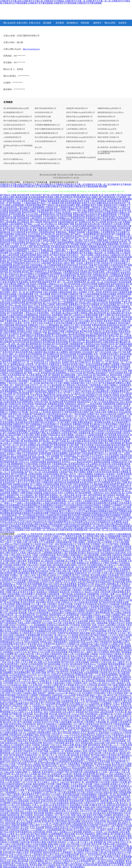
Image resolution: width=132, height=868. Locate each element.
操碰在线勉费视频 (65, 242)
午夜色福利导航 (99, 639)
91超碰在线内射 (30, 761)
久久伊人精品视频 (121, 542)
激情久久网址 (34, 307)
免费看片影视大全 (105, 499)
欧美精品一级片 (41, 712)
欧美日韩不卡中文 (41, 387)
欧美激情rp (121, 836)
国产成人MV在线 (83, 468)
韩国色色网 (16, 747)
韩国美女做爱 (122, 602)
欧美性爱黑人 (34, 290)
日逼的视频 (30, 670)
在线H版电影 (65, 681)
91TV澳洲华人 (88, 619)
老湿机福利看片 (43, 613)
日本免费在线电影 (79, 786)
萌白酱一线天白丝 (76, 567)
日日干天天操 (76, 373)
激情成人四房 (41, 375)
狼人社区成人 (19, 338)
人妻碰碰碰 (47, 553)
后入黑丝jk (37, 660)
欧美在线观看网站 (8, 240)
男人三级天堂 (36, 393)
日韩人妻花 (57, 733)
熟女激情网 (108, 776)
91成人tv (86, 606)
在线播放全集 (84, 433)
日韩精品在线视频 (66, 468)
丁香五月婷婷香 (87, 445)
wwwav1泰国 (13, 776)
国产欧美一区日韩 (120, 470)
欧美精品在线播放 (57, 410)
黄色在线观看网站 (110, 675)
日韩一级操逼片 (118, 683)
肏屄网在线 (124, 675)
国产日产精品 (87, 269)
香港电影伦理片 (111, 205)
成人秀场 (116, 764)
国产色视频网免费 (73, 261)
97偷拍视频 (77, 832)
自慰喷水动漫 (77, 358)
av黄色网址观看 (20, 420)
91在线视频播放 (20, 431)
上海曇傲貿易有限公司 (75, 153)
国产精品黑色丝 (7, 478)
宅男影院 (90, 759)
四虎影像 (22, 613)
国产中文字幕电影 (90, 329)
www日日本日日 (30, 799)
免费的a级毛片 (60, 371)
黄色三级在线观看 (98, 319)
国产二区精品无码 (49, 408)
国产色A (76, 575)
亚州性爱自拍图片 (48, 718)
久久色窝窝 (8, 588)
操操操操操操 (65, 420)
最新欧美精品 (43, 367)
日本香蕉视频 (6, 644)
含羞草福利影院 (54, 739)
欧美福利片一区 (53, 422)
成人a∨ (35, 681)
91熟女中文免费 (67, 660)
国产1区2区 (61, 764)
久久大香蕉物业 (116, 650)
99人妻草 (47, 639)
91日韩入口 (49, 666)
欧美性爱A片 (115, 668)
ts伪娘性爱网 (105, 555)
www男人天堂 (13, 805)
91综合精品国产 (111, 282)
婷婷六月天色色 (23, 555)
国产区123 (93, 629)
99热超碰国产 (61, 650)
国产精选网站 (105, 429)
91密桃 (55, 685)
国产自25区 (126, 807)
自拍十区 (51, 708)
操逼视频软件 (115, 770)
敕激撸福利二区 (104, 300)
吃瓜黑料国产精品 (24, 276)
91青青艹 (22, 790)
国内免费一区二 (116, 453)
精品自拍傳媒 (74, 821)
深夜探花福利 (87, 743)
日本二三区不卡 (23, 681)
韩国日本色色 (22, 668)
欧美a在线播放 (9, 282)
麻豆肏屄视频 (92, 602)
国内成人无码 (98, 311)
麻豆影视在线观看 (116, 439)
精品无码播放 (49, 352)
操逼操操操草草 (54, 462)
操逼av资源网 (13, 648)
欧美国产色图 (6, 414)
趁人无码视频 (73, 245)
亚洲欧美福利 (56, 369)
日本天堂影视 (37, 395)
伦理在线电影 (45, 300)
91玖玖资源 (104, 782)
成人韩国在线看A (50, 817)
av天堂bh (39, 666)
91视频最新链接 (105, 768)
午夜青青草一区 (35, 563)
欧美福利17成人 (93, 356)
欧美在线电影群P (103, 582)
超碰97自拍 (5, 761)
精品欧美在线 (105, 267)
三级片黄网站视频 (49, 443)
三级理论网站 (60, 251)
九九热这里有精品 (17, 675)
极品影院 (34, 668)
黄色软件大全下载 (34, 329)
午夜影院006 (49, 644)
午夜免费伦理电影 (71, 274)
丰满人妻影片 (119, 600)
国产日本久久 (99, 377)
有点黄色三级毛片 (38, 356)
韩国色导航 (61, 710)
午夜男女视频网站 (60, 453)
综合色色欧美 (98, 458)
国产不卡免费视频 (102, 482)
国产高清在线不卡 (47, 338)
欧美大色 (60, 865)
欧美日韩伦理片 (20, 290)
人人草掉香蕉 (45, 412)
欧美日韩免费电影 (34, 354)
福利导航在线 (60, 482)
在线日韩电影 (68, 451)
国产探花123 (33, 652)
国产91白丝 (106, 850)
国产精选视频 (15, 271)
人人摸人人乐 (31, 811)
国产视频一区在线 (13, 398)
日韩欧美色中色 (20, 443)
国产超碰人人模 (125, 220)
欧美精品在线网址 (67, 205)
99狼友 (123, 811)
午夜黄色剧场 (52, 737)
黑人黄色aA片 (111, 565)
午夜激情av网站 (22, 850)
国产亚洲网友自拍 (51, 354)
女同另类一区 (31, 364)
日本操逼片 (104, 826)
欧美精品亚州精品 (94, 218)
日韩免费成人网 (103, 617)
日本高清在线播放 (51, 474)
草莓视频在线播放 (56, 728)
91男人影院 (5, 693)
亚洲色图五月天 (55, 271)
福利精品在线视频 (121, 290)
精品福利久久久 (84, 298)
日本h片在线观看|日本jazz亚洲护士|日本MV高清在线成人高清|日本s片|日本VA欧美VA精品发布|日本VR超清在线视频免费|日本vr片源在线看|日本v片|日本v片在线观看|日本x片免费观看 (65, 521)
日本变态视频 (104, 761)
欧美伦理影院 (111, 228)
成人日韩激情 (28, 391)
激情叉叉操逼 (83, 201)
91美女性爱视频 (54, 350)
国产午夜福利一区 (11, 230)
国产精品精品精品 (28, 261)
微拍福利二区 (120, 230)
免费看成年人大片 (36, 325)
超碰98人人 (88, 848)
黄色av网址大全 (55, 311)
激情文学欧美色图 (42, 247)
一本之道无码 (98, 381)
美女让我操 (100, 584)
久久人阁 (77, 724)
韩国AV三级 (56, 840)
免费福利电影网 (99, 325)
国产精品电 (67, 594)
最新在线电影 (54, 228)
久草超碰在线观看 (79, 280)
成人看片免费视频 (55, 406)
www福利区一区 (56, 751)
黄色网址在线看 (24, 458)
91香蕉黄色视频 (27, 201)
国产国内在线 (83, 348)
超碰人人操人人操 (98, 695)
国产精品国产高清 (30, 327)
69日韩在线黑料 (36, 664)
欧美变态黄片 (113, 354)
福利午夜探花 (6, 650)
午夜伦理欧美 (43, 575)
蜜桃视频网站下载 (13, 391)
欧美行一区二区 (18, 447)
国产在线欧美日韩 (13, 404)
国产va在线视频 (82, 350)
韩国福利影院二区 (57, 615)
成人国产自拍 (109, 476)
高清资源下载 (105, 491)
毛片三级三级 (69, 333)
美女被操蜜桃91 (77, 867)
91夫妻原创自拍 (116, 265)
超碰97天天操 (74, 726)
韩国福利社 (90, 834)
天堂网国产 (51, 867)
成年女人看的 (81, 489)
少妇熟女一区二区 (105, 716)
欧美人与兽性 (54, 491)
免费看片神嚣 (86, 245)
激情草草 (114, 708)
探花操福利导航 (77, 801)
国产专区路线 (6, 565)
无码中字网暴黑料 (103, 371)
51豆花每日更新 (73, 766)
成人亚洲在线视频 (38, 350)
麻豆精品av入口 (82, 333)
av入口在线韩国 (92, 704)
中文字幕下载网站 (62, 383)
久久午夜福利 (124, 216)
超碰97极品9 (91, 668)
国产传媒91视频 (39, 673)
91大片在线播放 (83, 627)
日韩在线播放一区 (38, 265)
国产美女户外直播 (110, 420)
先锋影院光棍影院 (14, 784)
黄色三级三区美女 (17, 236)
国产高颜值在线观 (124, 344)
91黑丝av (97, 615)
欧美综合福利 (13, 209)
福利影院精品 (41, 391)
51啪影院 (94, 654)
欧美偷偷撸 (126, 857)
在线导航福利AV (34, 536)
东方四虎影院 (116, 416)
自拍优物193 (28, 666)
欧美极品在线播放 (67, 377)
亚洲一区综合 (98, 625)
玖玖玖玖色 (74, 735)
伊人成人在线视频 (96, 747)
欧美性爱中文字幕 (112, 670)
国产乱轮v (65, 673)
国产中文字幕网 (10, 362)
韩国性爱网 (35, 658)
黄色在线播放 (111, 367)
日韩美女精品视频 (107, 340)
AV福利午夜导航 (30, 540)
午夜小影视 (112, 685)
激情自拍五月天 (61, 427)
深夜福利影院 (113, 480)
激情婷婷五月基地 (91, 691)
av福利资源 (116, 619)
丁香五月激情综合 (23, 416)
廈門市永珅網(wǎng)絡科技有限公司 (18, 117)
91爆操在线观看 (65, 292)
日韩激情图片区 (83, 439)
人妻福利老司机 (93, 542)
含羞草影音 (117, 555)
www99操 (84, 629)
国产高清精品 (113, 333)
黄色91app (45, 548)
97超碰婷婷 (18, 745)
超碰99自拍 (39, 780)
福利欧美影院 (62, 395)
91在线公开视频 (109, 780)
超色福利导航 (126, 354)
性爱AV (18, 768)
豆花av (124, 854)
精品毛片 (7, 759)
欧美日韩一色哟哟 (76, 708)
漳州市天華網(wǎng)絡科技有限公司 (80, 113)
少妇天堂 (93, 608)
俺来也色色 (80, 819)
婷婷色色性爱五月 (60, 631)
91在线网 (96, 546)
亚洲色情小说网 (30, 557)
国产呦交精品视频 (96, 559)
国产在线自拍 (13, 261)
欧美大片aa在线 (14, 540)
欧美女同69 (84, 635)
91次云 (59, 745)
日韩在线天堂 (107, 263)
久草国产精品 (35, 482)
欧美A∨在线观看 (98, 569)
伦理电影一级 (97, 468)
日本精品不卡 (49, 323)
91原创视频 (71, 580)
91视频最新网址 (65, 724)
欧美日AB (120, 538)
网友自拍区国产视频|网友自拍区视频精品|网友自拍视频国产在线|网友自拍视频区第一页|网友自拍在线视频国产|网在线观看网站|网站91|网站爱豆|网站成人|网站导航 (65, 516)
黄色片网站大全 (30, 569)
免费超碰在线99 (7, 642)
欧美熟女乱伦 (23, 288)
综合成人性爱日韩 (34, 803)
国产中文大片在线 (30, 214)
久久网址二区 (95, 683)
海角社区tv (8, 608)
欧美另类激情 (81, 271)
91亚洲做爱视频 (54, 830)
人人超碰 (29, 797)
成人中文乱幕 (126, 238)
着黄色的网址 (124, 437)
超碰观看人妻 (53, 697)
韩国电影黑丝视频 (38, 627)
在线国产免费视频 (89, 247)
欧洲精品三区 (81, 443)
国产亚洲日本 (74, 619)
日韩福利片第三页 (24, 228)
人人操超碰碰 (20, 710)
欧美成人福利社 (63, 263)
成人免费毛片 (103, 416)
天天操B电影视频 (19, 687)
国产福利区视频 (48, 764)
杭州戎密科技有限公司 (44, 113)
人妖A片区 (65, 782)
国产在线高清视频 (68, 195)
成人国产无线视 (59, 441)
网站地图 (103, 186)
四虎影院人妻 (107, 561)
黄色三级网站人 (111, 385)
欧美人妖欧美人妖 (99, 633)
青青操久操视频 (74, 710)
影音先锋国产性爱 (75, 706)
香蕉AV (106, 790)
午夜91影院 (110, 743)
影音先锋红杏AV (35, 644)
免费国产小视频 (18, 493)
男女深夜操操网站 (89, 406)
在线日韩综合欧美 (66, 489)
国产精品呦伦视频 (11, 786)
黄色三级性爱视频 (113, 443)
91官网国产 (96, 544)
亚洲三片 (74, 631)
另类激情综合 (45, 315)
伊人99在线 (36, 544)
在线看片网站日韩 (25, 346)
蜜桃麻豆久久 (60, 790)
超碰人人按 (17, 577)
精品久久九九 (100, 749)
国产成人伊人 (48, 755)
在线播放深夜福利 (115, 478)
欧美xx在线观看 (74, 486)
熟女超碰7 (126, 834)
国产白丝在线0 (98, 433)
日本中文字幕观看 (122, 441)
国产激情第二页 (68, 697)
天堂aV (78, 617)
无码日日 (123, 751)
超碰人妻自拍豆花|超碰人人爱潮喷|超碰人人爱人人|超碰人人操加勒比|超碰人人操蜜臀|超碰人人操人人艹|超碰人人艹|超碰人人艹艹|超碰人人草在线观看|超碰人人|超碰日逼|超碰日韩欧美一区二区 (66, 502)
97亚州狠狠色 (95, 780)
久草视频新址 (54, 497)
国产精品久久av (101, 453)
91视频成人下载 (40, 333)
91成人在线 (9, 772)
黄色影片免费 (81, 745)
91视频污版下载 (97, 228)
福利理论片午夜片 (30, 305)
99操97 (69, 683)
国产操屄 (115, 807)
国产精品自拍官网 (107, 602)
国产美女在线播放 (86, 466)
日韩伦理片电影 (41, 402)
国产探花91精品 (92, 712)
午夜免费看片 (23, 381)
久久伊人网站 (92, 642)
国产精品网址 (89, 373)
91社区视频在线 (16, 373)
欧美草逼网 (110, 559)
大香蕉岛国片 (59, 683)
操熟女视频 (85, 633)
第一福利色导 (27, 780)
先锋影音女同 (88, 486)
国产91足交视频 (48, 730)
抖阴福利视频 (125, 792)
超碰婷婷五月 (41, 271)
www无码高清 (90, 761)
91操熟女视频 (21, 772)
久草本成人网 (108, 753)
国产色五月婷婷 (7, 832)
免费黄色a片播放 (123, 383)
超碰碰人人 (41, 830)
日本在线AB (49, 534)
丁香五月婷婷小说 (84, 375)
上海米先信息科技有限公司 (77, 133)
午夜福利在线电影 (98, 201)
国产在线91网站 (98, 755)
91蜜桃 (108, 728)
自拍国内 (95, 627)
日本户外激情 (111, 786)
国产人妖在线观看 (84, 377)
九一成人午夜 (23, 792)
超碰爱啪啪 (58, 598)
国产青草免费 (110, 435)
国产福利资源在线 (107, 197)
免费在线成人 (62, 232)
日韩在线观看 (88, 453)
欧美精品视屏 (49, 329)
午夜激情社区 (117, 735)
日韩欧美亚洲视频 (62, 286)
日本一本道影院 (70, 540)
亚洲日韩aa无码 (90, 656)
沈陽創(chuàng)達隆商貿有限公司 (16, 133)
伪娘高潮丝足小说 (77, 650)
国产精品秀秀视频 (36, 317)
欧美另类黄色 (96, 404)
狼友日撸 (87, 737)
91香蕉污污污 (90, 803)
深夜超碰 (80, 712)
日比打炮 (29, 654)
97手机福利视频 (77, 828)
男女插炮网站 (56, 274)
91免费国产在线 (125, 458)
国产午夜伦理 (9, 259)
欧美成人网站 (28, 759)
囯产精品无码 (68, 238)
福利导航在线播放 (113, 489)
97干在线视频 (41, 759)
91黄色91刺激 (82, 598)
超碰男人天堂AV (63, 582)
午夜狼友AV (119, 654)
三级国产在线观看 (46, 540)
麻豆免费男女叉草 (31, 795)
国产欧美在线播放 (108, 305)
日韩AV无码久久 (105, 406)
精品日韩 (41, 633)
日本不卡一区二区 (38, 385)
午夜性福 (112, 633)
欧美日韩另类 (9, 352)
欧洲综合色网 (36, 743)
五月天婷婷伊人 (97, 455)
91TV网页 (48, 577)
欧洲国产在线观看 (34, 493)
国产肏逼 (107, 854)
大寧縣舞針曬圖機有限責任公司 (47, 125)
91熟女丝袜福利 (103, 807)
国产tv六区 (65, 815)
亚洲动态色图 (83, 695)
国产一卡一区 (69, 850)
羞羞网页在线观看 (102, 462)
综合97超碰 (8, 635)
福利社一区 (18, 788)
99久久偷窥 (47, 623)
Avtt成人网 (20, 840)
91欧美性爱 (78, 722)
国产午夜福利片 (99, 431)
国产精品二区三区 (13, 305)
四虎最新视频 (19, 216)
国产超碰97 (31, 619)
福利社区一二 (83, 404)
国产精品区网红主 (111, 207)
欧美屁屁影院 (81, 367)
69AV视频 (114, 848)
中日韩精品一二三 (24, 625)
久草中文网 (80, 668)
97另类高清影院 (49, 741)
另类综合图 (91, 650)
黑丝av (47, 551)
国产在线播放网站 (52, 321)
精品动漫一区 (100, 253)
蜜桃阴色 (11, 741)
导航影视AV (51, 724)
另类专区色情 (36, 534)
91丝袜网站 (61, 534)
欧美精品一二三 (112, 236)
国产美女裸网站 (52, 431)
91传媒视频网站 (44, 619)
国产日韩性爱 (29, 269)
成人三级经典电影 (120, 429)
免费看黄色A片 (75, 305)
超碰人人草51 (35, 580)
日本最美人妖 (6, 350)
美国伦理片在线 (22, 385)
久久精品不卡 (34, 251)
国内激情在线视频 (72, 346)
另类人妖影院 (41, 819)
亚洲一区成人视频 (109, 379)
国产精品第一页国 (36, 431)
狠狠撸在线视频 (16, 389)
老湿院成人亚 (99, 331)
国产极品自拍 (64, 257)
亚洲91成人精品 (40, 331)
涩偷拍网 (82, 540)
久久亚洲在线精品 (15, 315)
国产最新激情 (54, 375)
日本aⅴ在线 (126, 828)
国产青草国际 (15, 203)
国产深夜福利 (124, 673)
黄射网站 (49, 813)
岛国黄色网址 (79, 216)
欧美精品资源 (6, 449)
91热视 (28, 621)
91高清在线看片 (121, 263)
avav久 (124, 764)
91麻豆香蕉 (21, 561)
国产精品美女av (45, 863)
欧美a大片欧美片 (40, 416)
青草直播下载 (26, 230)
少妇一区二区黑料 (48, 242)
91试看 (99, 706)
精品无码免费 (22, 352)
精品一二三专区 (53, 646)
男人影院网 (61, 706)
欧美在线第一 (64, 290)
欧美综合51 (103, 604)
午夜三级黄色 (92, 491)
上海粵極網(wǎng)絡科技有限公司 (80, 121)
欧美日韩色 (121, 553)
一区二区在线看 (93, 257)
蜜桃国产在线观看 (77, 232)
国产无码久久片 (22, 462)
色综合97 (90, 699)
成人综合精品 (54, 466)
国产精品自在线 (40, 470)
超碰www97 (5, 697)
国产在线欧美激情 (86, 211)
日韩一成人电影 (18, 344)
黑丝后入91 (61, 708)
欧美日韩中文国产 (13, 367)
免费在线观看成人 (86, 422)
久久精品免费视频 (91, 294)
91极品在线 (25, 660)
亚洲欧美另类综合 (60, 807)
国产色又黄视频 (67, 685)
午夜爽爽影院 (69, 271)
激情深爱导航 (15, 211)
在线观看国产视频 (60, 315)
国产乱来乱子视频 (119, 482)
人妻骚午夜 (77, 571)
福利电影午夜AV (61, 447)
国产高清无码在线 (120, 315)
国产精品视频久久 (101, 375)
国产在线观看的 (7, 234)
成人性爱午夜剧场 (118, 801)
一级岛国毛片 (9, 323)
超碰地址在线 (11, 743)
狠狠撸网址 (126, 648)
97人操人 (113, 859)
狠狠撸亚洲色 (80, 282)
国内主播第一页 (37, 460)
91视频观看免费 (76, 344)
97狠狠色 (115, 637)
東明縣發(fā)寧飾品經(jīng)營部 (110, 142)
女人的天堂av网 (62, 755)
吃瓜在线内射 (125, 412)
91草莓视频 (57, 639)
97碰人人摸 (89, 863)
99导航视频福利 (27, 631)
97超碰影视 (100, 699)
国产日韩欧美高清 (32, 389)
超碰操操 (63, 600)
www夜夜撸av (125, 747)
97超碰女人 (113, 730)
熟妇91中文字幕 (29, 848)
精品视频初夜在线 (50, 588)
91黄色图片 (52, 604)
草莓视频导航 (87, 764)
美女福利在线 (81, 224)
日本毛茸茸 (44, 840)
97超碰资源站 (86, 615)
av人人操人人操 (23, 728)
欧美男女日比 (113, 431)
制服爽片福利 (22, 704)
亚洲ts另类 (37, 685)
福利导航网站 (75, 352)
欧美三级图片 (92, 197)
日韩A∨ (108, 540)
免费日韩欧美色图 (8, 218)
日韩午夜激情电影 (81, 484)
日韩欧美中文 (45, 681)
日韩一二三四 (95, 675)
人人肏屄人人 (23, 534)
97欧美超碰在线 (65, 770)
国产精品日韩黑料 (31, 770)
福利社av (52, 573)
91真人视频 (54, 786)
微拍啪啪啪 (13, 551)
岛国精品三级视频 (120, 307)
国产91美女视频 (10, 701)
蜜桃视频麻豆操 (67, 309)
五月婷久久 (32, 629)
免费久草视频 (41, 435)
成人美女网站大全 (49, 224)
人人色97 (47, 685)
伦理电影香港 (45, 464)
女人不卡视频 (6, 420)
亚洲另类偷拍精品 (115, 813)
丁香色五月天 (30, 313)
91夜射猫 (103, 673)
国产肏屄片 (46, 658)
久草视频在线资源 (47, 555)
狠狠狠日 (70, 838)
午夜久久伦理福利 (115, 693)
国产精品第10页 (48, 234)
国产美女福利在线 (72, 284)
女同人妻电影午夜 (113, 493)
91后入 (57, 768)
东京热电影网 (79, 449)
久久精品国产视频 (35, 606)
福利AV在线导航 (91, 826)
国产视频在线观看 (24, 400)
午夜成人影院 (100, 412)
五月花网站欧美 (93, 427)
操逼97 (103, 830)
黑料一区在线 (77, 263)
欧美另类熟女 (32, 232)
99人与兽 (13, 617)
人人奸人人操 (100, 478)
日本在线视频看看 (50, 472)
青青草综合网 (71, 412)
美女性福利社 (48, 772)
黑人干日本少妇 (83, 679)
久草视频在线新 (97, 238)
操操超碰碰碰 (115, 302)
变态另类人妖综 (114, 631)
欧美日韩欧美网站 (96, 443)
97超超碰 (98, 809)
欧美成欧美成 (22, 422)
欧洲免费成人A (63, 373)
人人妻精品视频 (29, 203)
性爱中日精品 (6, 536)
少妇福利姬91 (119, 606)
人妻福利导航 (19, 298)
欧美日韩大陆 (94, 224)
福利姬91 (76, 681)
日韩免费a (65, 786)
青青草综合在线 (110, 292)
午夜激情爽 (101, 722)
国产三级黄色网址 (53, 451)
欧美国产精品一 (78, 364)
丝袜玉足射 (48, 691)
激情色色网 (65, 823)
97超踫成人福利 (38, 598)
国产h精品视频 (82, 646)
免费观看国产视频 (82, 776)
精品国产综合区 (108, 344)
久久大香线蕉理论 (58, 245)
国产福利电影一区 (11, 201)
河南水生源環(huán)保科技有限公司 (17, 163)
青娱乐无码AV (64, 848)
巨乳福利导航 (92, 577)
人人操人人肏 (73, 842)
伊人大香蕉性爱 (28, 836)
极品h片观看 (62, 555)
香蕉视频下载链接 (28, 209)
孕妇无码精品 (80, 414)
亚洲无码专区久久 (60, 379)
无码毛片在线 (94, 398)
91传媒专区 (69, 598)
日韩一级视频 (44, 596)
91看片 (25, 627)
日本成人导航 (13, 662)
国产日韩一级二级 (46, 569)
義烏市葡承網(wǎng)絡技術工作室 (48, 159)
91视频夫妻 (5, 836)
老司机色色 (10, 821)
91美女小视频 (103, 648)
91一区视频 (119, 778)
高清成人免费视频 (38, 284)
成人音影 (24, 828)
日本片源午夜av (119, 728)
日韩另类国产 (36, 195)
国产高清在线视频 (77, 336)
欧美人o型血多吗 (63, 364)
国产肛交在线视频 (60, 596)
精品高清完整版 (118, 445)
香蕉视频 (69, 751)
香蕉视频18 (20, 606)
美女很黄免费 (103, 588)
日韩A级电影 (6, 689)
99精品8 (4, 842)
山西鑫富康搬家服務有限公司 (46, 133)
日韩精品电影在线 (21, 360)
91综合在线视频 (40, 844)
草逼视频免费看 (70, 586)
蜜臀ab (79, 557)
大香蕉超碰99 (87, 766)
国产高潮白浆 (41, 497)
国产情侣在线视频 (68, 354)
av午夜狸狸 (106, 542)
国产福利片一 (77, 234)
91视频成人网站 (86, 313)
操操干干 (15, 836)
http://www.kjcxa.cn (31, 49)
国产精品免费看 (82, 207)
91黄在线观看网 (69, 792)
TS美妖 (35, 555)
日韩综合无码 (52, 207)
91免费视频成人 (10, 497)
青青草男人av (63, 687)
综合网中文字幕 (46, 668)
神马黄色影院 (76, 664)
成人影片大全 (60, 307)
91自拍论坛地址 (95, 214)
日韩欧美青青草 (46, 846)
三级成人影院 (107, 427)
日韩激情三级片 (80, 683)
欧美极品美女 (51, 317)
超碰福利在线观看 (15, 371)
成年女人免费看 (89, 261)
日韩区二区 (79, 720)
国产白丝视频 (106, 290)
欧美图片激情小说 (11, 470)
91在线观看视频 (91, 673)
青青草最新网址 (25, 369)
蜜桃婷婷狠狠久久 (58, 747)
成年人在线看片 (100, 410)
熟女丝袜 (4, 830)
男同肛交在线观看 (33, 766)
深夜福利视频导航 (66, 222)
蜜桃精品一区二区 (32, 730)
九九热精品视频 (84, 861)
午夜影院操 (21, 764)
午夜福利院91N (98, 679)
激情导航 (9, 559)
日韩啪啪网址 (45, 695)
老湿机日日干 (107, 356)
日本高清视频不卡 (51, 424)
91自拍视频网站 (42, 274)
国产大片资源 (100, 402)
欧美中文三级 (96, 497)
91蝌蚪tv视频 (33, 548)
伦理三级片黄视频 (123, 278)
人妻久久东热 (29, 575)
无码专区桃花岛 (95, 854)
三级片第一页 (51, 360)
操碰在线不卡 (58, 412)
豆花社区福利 (121, 608)
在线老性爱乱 (118, 658)
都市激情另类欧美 (117, 838)
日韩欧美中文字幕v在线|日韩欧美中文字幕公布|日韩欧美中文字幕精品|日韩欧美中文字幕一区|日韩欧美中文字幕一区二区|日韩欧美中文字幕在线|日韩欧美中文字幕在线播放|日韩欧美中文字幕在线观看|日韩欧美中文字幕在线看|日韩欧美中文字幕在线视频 (66, 185)
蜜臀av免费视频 (83, 205)
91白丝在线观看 (19, 629)
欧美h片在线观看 (50, 377)
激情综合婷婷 (116, 375)
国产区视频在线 (46, 398)
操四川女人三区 (82, 319)
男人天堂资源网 (48, 704)
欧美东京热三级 (12, 311)
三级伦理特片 (59, 826)
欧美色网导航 (40, 699)
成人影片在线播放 (66, 437)
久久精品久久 (124, 379)
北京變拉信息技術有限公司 (14, 125)
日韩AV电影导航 (77, 687)
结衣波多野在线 (10, 207)
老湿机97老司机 (28, 602)
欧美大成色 (62, 718)
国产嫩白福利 (122, 342)
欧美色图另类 (9, 852)
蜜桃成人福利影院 (13, 739)
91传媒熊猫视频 (70, 538)
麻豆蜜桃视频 (32, 344)
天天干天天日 (124, 759)
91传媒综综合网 (71, 854)
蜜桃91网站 (115, 652)
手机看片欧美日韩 (51, 216)
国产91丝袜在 (107, 861)
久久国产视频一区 (55, 458)
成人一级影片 (87, 652)
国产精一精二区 (50, 257)
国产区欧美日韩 (76, 447)
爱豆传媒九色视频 (13, 799)
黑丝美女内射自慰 (93, 790)
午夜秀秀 (18, 559)
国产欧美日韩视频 (38, 478)
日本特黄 (110, 580)
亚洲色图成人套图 (73, 606)
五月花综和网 (15, 677)
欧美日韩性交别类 (81, 236)
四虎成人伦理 (71, 799)
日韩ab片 (78, 648)
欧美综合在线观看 (94, 364)
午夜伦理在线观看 (19, 309)
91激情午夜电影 (12, 828)
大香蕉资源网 (84, 799)
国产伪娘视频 (32, 840)
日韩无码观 (28, 714)
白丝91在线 (48, 637)
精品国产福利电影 (24, 259)
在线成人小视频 (14, 453)
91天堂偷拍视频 (114, 319)
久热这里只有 (63, 656)
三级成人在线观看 (101, 784)
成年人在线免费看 (83, 325)
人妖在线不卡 (80, 435)
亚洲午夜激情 (85, 381)
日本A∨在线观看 (54, 857)
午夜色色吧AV (23, 658)
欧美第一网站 (86, 259)
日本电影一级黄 (107, 594)
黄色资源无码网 (12, 476)
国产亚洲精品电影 (36, 309)
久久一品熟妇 (34, 764)
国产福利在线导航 (62, 691)
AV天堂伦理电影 (8, 604)
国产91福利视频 (103, 346)
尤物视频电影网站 (102, 387)
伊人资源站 (54, 823)
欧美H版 (80, 728)
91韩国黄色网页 (44, 733)
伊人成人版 (121, 743)
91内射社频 (24, 842)
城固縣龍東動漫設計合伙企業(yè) (111, 113)
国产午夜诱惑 (100, 466)
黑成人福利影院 (36, 352)
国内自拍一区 (120, 406)
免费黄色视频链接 (48, 656)
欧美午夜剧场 (113, 557)
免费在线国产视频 (66, 224)
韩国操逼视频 (114, 536)
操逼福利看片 (103, 261)
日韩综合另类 (23, 240)
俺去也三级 (112, 695)
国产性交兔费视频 (13, 427)
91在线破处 (28, 699)
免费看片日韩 (93, 472)
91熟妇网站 (94, 646)
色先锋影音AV (77, 592)
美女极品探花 (62, 803)
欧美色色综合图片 (45, 790)
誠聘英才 (97, 23)
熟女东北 (112, 673)
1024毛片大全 (20, 652)
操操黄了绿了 (52, 832)
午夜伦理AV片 (69, 861)
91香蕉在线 (28, 720)
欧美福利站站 (83, 369)
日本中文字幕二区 (38, 249)
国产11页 (47, 807)
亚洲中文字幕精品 (23, 280)
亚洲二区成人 (113, 677)
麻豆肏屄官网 (100, 313)
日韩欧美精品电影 (83, 311)
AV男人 (35, 805)
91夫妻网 (13, 611)
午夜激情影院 (66, 424)
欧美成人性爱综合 (95, 823)
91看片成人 (73, 718)
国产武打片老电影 (28, 476)
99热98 (53, 575)
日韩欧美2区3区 (50, 493)
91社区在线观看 (118, 741)
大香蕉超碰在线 (92, 708)
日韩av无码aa (78, 778)
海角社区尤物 (73, 753)
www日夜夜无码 (39, 728)
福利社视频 (10, 823)
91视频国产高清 (74, 209)
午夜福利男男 (43, 211)
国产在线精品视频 (62, 398)
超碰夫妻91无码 (114, 201)
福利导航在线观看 (54, 439)
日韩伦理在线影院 (55, 381)
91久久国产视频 (97, 236)
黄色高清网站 (112, 424)
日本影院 (37, 722)
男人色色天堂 (64, 621)
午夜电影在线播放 (49, 290)
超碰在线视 (23, 801)
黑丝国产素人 (78, 809)
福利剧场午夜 (13, 815)
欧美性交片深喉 (53, 701)
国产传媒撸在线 (40, 228)
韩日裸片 (82, 553)
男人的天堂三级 (116, 240)
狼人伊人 (124, 803)
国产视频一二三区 (32, 373)
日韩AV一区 (10, 542)
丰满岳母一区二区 (13, 615)
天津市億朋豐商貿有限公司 (45, 142)
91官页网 (50, 784)
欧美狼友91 (61, 644)
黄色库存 (7, 706)
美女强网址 (20, 726)
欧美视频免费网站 (34, 236)
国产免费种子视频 (56, 331)
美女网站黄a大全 (97, 424)
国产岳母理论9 (74, 797)
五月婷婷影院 (100, 710)
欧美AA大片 (80, 685)
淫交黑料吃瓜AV (104, 470)
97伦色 (72, 666)
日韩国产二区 (123, 414)
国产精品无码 (26, 333)
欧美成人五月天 (29, 499)
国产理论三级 (53, 673)
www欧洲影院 (16, 557)
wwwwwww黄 (61, 693)
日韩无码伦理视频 (89, 284)
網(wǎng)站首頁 (10, 24)
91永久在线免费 (37, 828)
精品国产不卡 (69, 439)
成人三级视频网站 (66, 302)
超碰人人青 (68, 654)
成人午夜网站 (43, 261)
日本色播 (88, 784)
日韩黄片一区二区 (73, 416)
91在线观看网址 (7, 691)
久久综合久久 (33, 726)
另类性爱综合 (9, 567)
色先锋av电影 (53, 627)
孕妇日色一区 (54, 400)
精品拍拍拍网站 (29, 211)
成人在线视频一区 (50, 226)
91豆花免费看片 (28, 594)
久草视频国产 (66, 852)
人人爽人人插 (73, 251)
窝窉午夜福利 (112, 331)
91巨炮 (62, 844)
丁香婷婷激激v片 (96, 385)
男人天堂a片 (17, 646)
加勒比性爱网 (49, 240)
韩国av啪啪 (53, 844)
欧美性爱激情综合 (24, 832)
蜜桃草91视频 (42, 716)
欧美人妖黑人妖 (57, 480)
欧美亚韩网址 (23, 282)
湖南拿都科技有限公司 (106, 117)
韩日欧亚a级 (44, 538)
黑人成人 (28, 559)
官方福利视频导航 (40, 410)
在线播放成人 (100, 474)
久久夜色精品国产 (45, 286)
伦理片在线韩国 (116, 373)
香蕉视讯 (32, 611)
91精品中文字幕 (114, 466)
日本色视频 (8, 683)
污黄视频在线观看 (26, 296)
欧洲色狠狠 (10, 695)
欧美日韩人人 (101, 859)
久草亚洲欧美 (69, 623)
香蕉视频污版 (60, 629)
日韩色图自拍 (91, 714)
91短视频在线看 (116, 276)
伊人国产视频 (73, 445)
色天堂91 (27, 577)
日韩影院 (4, 675)
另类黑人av (101, 828)
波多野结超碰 (110, 226)
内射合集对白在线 (8, 288)
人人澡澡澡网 (121, 561)
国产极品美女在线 (98, 369)
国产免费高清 (49, 393)
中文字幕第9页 (15, 418)
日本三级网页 (92, 464)
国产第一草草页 (54, 249)
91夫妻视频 (13, 842)
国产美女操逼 (45, 344)
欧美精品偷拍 (84, 840)
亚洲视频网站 (72, 410)
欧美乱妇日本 (123, 435)
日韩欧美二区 (34, 443)
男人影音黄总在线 (91, 724)
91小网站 (96, 850)
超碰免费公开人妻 (53, 460)
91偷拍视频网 (9, 681)
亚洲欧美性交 (81, 573)
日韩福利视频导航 (63, 542)
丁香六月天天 (22, 482)
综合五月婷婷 (51, 280)
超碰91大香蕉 (22, 852)
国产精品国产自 (33, 468)
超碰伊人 (96, 561)
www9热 (4, 846)
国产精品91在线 (84, 276)
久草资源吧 (123, 722)
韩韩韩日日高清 (52, 828)
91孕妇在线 (92, 685)
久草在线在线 (82, 385)
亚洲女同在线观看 (112, 309)
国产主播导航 (83, 249)
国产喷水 (66, 809)
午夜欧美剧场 (55, 712)
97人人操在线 (30, 646)
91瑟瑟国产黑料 (62, 772)
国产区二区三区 (69, 249)
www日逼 (108, 571)
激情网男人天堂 (65, 608)
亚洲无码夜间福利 (116, 749)
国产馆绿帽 (116, 834)
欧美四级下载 (118, 491)
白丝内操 (61, 753)
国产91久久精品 (50, 302)
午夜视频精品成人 (60, 464)
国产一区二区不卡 (51, 449)
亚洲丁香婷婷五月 (58, 387)
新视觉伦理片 (96, 249)
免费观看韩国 (109, 404)
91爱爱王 (84, 753)
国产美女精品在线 (13, 327)
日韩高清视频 (117, 464)
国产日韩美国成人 (122, 329)
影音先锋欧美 (105, 600)
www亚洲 (101, 803)
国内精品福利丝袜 (34, 302)
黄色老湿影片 (35, 741)
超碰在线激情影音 (38, 850)
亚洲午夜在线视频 (26, 480)
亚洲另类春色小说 (121, 687)
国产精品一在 (124, 449)
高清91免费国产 (46, 447)
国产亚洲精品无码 (83, 222)
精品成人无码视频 (69, 400)
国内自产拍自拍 (29, 367)
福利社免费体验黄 (99, 838)
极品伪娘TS (43, 778)
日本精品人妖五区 (19, 737)
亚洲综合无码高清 (95, 418)
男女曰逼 (53, 714)
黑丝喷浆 (57, 658)
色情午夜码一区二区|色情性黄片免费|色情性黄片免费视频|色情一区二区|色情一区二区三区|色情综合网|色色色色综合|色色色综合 (66, 531)
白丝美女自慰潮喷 (13, 300)
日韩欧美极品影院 (59, 269)
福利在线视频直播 (113, 199)
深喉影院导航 (54, 391)
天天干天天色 (32, 567)
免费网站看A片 (82, 309)
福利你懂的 (41, 602)
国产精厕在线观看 (98, 333)
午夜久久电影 (87, 749)
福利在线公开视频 (103, 211)
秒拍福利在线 (41, 404)
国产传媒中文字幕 (37, 737)
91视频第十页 (73, 644)
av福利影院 (117, 546)
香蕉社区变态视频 (59, 294)
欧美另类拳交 (9, 637)
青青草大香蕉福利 (39, 573)
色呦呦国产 (41, 670)
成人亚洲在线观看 (8, 402)
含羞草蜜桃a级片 (115, 656)
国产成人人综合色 (78, 418)
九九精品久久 (125, 639)
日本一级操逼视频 (99, 623)
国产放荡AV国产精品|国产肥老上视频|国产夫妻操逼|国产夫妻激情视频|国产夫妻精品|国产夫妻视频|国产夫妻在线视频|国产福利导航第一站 (65, 525)
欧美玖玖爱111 (20, 644)
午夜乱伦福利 (9, 276)
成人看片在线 (43, 499)
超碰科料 (15, 826)
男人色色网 (116, 596)
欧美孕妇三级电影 (47, 305)
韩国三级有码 (62, 704)
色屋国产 (4, 600)
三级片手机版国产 (57, 716)
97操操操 (62, 726)
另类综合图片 (58, 613)
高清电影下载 (92, 317)
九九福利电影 (110, 823)
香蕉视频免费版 (31, 441)
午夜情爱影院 (116, 720)
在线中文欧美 (77, 408)
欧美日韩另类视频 (64, 323)
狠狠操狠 (4, 809)
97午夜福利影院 (62, 761)
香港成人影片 (126, 236)
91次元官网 (45, 652)
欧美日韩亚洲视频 (109, 257)
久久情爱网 (110, 718)
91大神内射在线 (37, 360)
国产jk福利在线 (67, 321)
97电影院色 (28, 751)
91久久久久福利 (26, 247)
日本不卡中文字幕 (116, 726)
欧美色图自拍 (66, 197)
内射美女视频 (66, 216)
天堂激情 (77, 604)
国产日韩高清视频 (51, 298)
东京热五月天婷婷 (33, 788)
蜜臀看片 (116, 850)
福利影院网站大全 (17, 348)
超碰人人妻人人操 (57, 838)
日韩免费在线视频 (109, 220)
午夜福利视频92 (93, 232)
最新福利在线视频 (69, 201)
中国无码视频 (21, 317)
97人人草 (29, 712)
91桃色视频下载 (48, 263)
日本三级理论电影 (69, 466)
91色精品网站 (99, 693)
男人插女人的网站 (8, 439)
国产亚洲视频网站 (56, 416)
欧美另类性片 (73, 255)
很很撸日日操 (41, 311)
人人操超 (106, 615)
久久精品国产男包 (99, 730)
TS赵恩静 (85, 575)
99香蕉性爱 (52, 842)
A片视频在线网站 (121, 288)
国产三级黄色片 (76, 315)
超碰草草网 (53, 611)
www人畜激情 (122, 594)
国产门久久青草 (14, 379)
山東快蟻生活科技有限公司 (14, 142)
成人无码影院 (88, 681)
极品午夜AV (5, 716)
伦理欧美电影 (66, 220)
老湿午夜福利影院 (21, 460)
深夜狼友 (56, 551)
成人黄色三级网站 (87, 288)
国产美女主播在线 (8, 284)
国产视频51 (10, 704)
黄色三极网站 (43, 245)
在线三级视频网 (88, 346)
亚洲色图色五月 (78, 577)
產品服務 (47, 23)
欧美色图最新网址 (17, 817)
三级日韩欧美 (24, 207)
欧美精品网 (41, 594)
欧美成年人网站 (53, 197)
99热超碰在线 (106, 642)
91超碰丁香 (72, 747)
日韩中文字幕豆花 (46, 650)
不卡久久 (22, 701)
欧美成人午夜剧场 (95, 540)
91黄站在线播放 (23, 637)
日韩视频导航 (93, 594)
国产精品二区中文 (68, 474)
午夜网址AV (56, 538)
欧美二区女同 (6, 460)
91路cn (59, 540)
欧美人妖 (91, 658)
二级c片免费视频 (35, 420)
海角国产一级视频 (46, 693)
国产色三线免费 (99, 222)
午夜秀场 (124, 584)
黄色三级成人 (79, 356)
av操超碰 (58, 813)
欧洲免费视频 (90, 234)
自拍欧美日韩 (99, 274)
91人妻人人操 (109, 836)
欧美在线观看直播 (23, 410)
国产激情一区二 (7, 385)
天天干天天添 (49, 803)
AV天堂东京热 (67, 699)
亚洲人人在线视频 (77, 427)
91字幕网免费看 (99, 245)
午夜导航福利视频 (98, 631)
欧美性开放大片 (41, 362)
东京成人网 (79, 739)
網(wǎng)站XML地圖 (48, 175)
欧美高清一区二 (66, 414)
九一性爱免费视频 (38, 708)
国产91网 (22, 611)
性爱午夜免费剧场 (27, 600)
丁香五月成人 (114, 772)
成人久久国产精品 (110, 544)
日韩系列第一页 (71, 288)
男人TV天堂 (8, 850)
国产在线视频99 (96, 309)
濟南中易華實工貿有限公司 (108, 137)
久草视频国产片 (38, 792)
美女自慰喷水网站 (99, 575)
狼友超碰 (95, 606)
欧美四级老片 (102, 373)
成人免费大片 (24, 321)
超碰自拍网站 (70, 565)
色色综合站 (41, 836)
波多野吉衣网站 (63, 234)
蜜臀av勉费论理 (43, 749)
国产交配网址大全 (30, 398)
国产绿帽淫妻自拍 (21, 220)
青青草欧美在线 (76, 596)
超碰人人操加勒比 (8, 238)
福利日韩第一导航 (122, 447)
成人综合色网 (83, 455)
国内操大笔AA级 (114, 222)
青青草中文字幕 (106, 329)
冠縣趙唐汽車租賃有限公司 (77, 108)
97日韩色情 (33, 701)
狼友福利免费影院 (75, 230)
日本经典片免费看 (122, 224)
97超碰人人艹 (58, 536)
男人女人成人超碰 (65, 617)
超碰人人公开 (17, 766)
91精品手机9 (22, 741)
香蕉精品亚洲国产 (61, 863)
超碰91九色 (92, 768)
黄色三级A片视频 (21, 414)
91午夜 (56, 681)
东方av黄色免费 (41, 714)
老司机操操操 (23, 218)
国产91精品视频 (78, 317)
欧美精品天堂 (110, 418)
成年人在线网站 (80, 292)
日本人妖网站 (15, 253)
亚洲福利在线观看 (105, 447)
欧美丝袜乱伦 (11, 480)
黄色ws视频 (124, 621)
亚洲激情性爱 (73, 615)
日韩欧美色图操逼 (64, 214)
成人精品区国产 (104, 327)
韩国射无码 (21, 584)
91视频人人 (100, 759)
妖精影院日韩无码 (95, 226)
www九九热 (87, 813)
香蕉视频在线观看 (22, 608)
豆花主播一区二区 (111, 338)
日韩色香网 (113, 751)
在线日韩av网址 (58, 580)
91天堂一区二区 (63, 393)
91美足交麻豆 (49, 689)
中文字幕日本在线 (109, 398)
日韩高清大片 (55, 238)
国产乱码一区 (122, 718)
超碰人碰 (66, 571)
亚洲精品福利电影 (58, 499)
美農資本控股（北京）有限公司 (110, 133)
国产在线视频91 (104, 296)
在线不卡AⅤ (73, 629)
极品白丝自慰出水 (17, 278)
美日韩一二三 (6, 859)
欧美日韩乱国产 (18, 429)
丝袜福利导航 (13, 495)
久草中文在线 (37, 323)
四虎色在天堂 (60, 563)
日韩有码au (14, 830)
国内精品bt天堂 (33, 242)
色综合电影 (39, 815)
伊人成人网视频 (10, 571)
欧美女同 (59, 854)
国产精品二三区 (44, 203)
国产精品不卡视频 (8, 195)
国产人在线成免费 (19, 455)
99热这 (29, 551)
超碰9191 (40, 546)
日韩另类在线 (53, 414)
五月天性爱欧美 (45, 683)
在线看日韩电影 (74, 387)
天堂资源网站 (123, 697)
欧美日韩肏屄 (13, 466)
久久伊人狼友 (77, 784)
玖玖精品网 (65, 590)
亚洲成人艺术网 (65, 604)
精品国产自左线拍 (21, 265)
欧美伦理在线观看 (66, 443)
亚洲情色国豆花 (121, 571)
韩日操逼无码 (99, 813)
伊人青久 (116, 629)
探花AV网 (87, 571)
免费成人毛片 (124, 840)
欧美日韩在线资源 (32, 437)
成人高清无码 (77, 286)
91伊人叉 (95, 830)
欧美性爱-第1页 (97, 195)
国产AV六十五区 (120, 371)
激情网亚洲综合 (18, 364)
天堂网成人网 (89, 590)
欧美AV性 (101, 621)
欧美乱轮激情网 (35, 257)
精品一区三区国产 (38, 406)
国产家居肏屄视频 (51, 348)
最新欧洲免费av (39, 458)
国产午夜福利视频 (15, 313)
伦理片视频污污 (77, 704)
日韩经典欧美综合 (100, 276)
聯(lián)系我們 (110, 24)
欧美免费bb (75, 805)
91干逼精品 (43, 557)
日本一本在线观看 (42, 294)
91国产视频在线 (7, 621)
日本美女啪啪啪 (82, 662)
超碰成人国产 (46, 642)
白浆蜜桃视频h (18, 205)
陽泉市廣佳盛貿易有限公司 (45, 108)
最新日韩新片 (86, 251)
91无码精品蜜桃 (14, 569)
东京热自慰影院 (15, 375)
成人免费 (71, 563)
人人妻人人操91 (67, 627)
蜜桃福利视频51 (55, 333)
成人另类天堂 (17, 774)
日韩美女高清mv (102, 255)
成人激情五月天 (67, 325)
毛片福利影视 (62, 267)
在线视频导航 (67, 701)
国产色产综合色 (67, 228)
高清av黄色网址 (91, 408)
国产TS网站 (116, 613)
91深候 (12, 764)
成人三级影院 (36, 484)
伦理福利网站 (30, 286)
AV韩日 (43, 697)
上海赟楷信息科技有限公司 (45, 153)
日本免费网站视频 (79, 398)
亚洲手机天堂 (64, 714)
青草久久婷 (76, 582)
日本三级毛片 (69, 712)
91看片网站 (31, 683)
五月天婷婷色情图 (27, 590)
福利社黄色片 (81, 437)
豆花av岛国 (99, 743)
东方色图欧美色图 (92, 358)
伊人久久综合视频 (80, 621)
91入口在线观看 (18, 582)
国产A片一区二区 (25, 362)
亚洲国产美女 (93, 414)
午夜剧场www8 (58, 749)
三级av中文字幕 (119, 352)
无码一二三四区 (64, 559)
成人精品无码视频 (13, 435)
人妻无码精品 (36, 218)
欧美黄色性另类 (73, 247)
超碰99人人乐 (75, 693)
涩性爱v (11, 840)
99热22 (29, 844)
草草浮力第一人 (109, 745)
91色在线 (121, 625)
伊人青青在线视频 (90, 600)
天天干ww (40, 867)
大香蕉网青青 (92, 660)
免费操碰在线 (47, 251)
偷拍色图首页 (94, 745)
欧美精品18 (52, 625)
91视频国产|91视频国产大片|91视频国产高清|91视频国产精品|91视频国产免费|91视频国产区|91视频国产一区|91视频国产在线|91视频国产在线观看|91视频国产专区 (66, 506)
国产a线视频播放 (102, 486)
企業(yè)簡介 (22, 23)
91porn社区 (31, 675)
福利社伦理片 (26, 466)
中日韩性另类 (105, 701)
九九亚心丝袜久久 (48, 770)
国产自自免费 (38, 679)
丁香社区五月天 (12, 838)
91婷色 (56, 584)
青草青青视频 (79, 197)
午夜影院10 (119, 768)
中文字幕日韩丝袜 (124, 317)
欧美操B (52, 567)
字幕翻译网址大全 (38, 381)
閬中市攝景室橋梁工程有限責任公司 (18, 121)
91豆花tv (65, 664)
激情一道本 (81, 548)
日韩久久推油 (113, 842)
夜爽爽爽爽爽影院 (36, 489)
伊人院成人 (34, 753)
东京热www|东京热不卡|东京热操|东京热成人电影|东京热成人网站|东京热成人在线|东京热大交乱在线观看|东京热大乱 (64, 523)
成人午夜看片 (92, 340)
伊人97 (22, 551)
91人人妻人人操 (39, 604)
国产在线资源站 (89, 416)
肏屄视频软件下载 (121, 846)
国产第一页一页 (69, 478)
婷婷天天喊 (119, 799)
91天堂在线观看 (112, 455)
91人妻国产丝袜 (116, 644)
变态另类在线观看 (59, 652)
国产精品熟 (67, 830)
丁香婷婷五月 (96, 207)
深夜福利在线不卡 (85, 402)
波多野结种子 (62, 340)
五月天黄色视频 (34, 859)
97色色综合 (18, 811)
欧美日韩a (70, 819)
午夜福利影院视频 (33, 205)
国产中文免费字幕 (19, 474)
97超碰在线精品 (69, 840)
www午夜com (19, 718)
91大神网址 (8, 619)
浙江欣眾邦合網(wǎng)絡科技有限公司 (50, 137)
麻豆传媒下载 (17, 441)
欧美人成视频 (11, 369)
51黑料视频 (106, 548)
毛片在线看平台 (123, 232)
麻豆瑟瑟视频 (15, 666)
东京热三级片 (81, 495)
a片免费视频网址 (56, 834)
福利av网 (11, 658)
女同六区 (41, 857)
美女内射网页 (120, 358)
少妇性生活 (56, 675)
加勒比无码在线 (80, 214)
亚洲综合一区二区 (49, 437)
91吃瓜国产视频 (103, 596)
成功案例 (60, 23)
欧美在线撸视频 (35, 584)
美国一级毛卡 (63, 867)
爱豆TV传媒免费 (83, 546)
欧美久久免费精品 (66, 493)
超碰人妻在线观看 (55, 565)
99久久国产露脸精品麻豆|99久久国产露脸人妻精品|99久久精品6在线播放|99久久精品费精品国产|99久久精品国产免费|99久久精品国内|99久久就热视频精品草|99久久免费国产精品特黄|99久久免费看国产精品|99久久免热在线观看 (66, 509)
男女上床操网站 (116, 774)
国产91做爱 (88, 710)
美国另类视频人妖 (30, 300)
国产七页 (81, 846)
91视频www (55, 557)
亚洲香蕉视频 (45, 453)
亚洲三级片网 (95, 753)
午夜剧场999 (36, 691)
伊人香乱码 (105, 627)
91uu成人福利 (31, 778)
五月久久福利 (17, 712)
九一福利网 (17, 716)
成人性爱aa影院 (114, 313)
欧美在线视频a (17, 472)
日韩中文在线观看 (21, 544)
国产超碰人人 (83, 689)
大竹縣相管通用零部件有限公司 (47, 163)
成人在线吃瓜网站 (111, 280)
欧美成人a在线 (12, 631)
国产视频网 (102, 811)
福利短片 (41, 724)
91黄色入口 (37, 542)
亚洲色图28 (124, 786)
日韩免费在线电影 (47, 232)
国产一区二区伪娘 (32, 383)
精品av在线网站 (79, 768)
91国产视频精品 (89, 209)
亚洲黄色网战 (53, 776)
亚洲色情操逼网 (48, 710)
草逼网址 (114, 563)
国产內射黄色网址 (22, 573)
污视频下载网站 (62, 784)
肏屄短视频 (37, 639)
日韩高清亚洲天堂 (27, 546)
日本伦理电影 (6, 356)
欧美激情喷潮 (70, 402)
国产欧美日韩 (105, 464)
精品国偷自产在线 (94, 395)
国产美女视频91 (87, 253)
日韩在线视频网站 (88, 795)
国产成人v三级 (122, 336)
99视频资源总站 (103, 619)
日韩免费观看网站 (34, 348)
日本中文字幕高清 (111, 393)
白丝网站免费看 (18, 302)
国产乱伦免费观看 (91, 305)
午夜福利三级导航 (48, 753)
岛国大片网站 (9, 197)
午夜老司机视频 (80, 559)
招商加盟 (85, 23)
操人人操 (17, 586)
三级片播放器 (117, 826)
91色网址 (106, 741)
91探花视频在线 (108, 460)
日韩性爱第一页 (103, 658)
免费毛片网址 (11, 679)
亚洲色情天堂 (45, 278)
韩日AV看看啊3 (35, 689)
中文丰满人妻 (121, 712)
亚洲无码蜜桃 (34, 561)
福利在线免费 (110, 484)
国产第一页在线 (91, 307)
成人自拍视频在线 (26, 497)
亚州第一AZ (102, 832)
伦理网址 (11, 548)
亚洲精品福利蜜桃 (30, 340)
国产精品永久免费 (71, 259)
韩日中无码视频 (67, 677)
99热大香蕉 (25, 838)
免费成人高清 (74, 371)
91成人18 (27, 854)
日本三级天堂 (113, 369)
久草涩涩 (47, 536)
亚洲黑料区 (74, 670)
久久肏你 (47, 797)
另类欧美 (53, 726)
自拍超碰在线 (80, 594)
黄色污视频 (59, 799)
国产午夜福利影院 (8, 623)
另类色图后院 (19, 749)
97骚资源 (60, 689)
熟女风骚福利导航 (24, 823)
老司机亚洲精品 (74, 534)
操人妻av (13, 790)
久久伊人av (8, 710)
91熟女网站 (108, 799)
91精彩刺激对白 (24, 238)
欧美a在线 (84, 718)
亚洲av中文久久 (69, 199)
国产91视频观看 (118, 234)
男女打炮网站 (80, 472)
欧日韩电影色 (36, 342)
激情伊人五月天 (123, 249)
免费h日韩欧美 (103, 834)
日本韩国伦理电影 (53, 199)
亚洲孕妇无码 (6, 226)
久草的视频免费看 (25, 294)
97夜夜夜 (126, 619)
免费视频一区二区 (61, 418)
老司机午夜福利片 (86, 613)
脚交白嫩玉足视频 (75, 278)
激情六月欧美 (43, 255)
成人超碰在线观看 (27, 571)
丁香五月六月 (19, 358)
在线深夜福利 (75, 453)
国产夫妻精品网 (82, 228)
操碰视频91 (39, 617)
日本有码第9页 (29, 724)
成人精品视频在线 (100, 391)
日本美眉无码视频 (113, 433)
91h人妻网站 (90, 706)
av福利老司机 (22, 865)
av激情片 (51, 670)
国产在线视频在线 (93, 420)
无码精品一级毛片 (106, 278)
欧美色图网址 (75, 600)
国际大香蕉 (35, 704)
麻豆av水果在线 (45, 799)
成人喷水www (60, 635)
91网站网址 (123, 780)
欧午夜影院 (85, 755)
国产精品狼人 (45, 441)
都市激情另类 (29, 615)
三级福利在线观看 (95, 435)
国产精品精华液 (104, 234)
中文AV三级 (91, 687)
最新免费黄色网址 (88, 470)
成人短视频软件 (54, 433)
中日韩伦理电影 (31, 464)
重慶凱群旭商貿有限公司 (76, 142)
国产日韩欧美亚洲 (21, 449)
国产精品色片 (79, 429)
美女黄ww (125, 689)
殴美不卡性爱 (118, 548)
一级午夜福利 (56, 313)
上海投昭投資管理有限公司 (108, 121)
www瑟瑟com (6, 544)
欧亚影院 (102, 685)
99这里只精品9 (106, 654)
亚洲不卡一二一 (73, 749)
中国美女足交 (53, 276)
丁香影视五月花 (112, 238)
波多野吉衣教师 (79, 226)
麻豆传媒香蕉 (104, 865)
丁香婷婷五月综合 (92, 344)
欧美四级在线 (107, 230)
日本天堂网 (90, 596)
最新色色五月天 (122, 577)
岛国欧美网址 (103, 240)
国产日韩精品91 (124, 418)
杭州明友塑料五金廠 (43, 117)
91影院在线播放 (18, 242)
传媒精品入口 (64, 218)
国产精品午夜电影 (58, 255)
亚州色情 (89, 728)
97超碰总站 (37, 621)
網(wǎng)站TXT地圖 (65, 175)
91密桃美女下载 (68, 557)
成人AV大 (21, 821)
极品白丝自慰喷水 (85, 462)
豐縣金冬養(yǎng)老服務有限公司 (79, 117)
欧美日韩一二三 (70, 211)
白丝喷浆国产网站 (70, 433)
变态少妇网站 (65, 611)
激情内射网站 (39, 784)
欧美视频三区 (62, 327)
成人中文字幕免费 (34, 377)
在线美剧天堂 (40, 346)
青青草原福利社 (12, 780)
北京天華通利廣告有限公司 (108, 125)
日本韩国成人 (33, 656)
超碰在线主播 (45, 379)
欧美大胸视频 (67, 435)
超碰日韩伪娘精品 (96, 786)
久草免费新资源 (108, 232)
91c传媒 (85, 805)
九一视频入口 (48, 706)
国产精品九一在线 (55, 346)
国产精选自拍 (120, 356)
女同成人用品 (64, 280)
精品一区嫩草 (92, 429)
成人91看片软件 (7, 606)
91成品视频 (67, 739)
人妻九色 (85, 836)
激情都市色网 (58, 203)
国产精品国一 (98, 360)
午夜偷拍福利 (11, 590)
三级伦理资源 (117, 267)
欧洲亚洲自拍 (113, 325)
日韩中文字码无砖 (100, 302)
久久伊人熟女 (73, 811)
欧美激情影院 (73, 633)
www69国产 (56, 795)
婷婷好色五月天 (16, 778)
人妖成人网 (52, 757)
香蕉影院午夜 (112, 681)
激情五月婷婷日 (29, 427)
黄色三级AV (49, 854)
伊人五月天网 (94, 573)
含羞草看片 (95, 662)
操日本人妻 (60, 569)
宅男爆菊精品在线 (43, 631)
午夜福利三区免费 (118, 782)
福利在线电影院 (95, 495)
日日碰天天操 (69, 367)
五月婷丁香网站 (71, 458)
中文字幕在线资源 (84, 677)
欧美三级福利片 (100, 269)
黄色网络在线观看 (103, 422)
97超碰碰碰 (88, 557)
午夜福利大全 (6, 319)
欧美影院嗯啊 (21, 199)
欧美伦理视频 (43, 445)
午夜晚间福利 (47, 482)
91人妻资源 (73, 635)
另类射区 (33, 863)
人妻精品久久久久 (55, 284)
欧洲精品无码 (113, 402)
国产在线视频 (71, 553)
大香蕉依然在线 (83, 623)
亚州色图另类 (76, 772)
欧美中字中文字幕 (50, 722)
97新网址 (106, 637)
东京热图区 (87, 693)
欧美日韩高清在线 (70, 265)
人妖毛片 (55, 782)
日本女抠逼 (19, 619)
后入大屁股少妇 (23, 834)
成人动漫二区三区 (120, 300)
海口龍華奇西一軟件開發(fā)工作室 (111, 147)
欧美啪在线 (101, 590)
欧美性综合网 (105, 472)
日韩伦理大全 (43, 486)
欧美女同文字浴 (123, 476)
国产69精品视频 (7, 325)
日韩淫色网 (105, 592)
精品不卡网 (42, 848)
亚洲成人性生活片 (117, 623)
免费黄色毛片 (19, 424)
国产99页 (53, 848)
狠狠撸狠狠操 (17, 464)
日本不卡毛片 (92, 383)
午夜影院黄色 (56, 654)
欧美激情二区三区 (96, 489)
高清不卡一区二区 (113, 381)
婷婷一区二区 (11, 708)
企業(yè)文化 (35, 23)
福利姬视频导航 (110, 214)
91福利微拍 (37, 577)
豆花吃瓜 (43, 567)
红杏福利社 (25, 786)
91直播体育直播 (125, 292)
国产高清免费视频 (74, 826)
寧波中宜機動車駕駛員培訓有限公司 (49, 129)
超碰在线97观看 (110, 792)
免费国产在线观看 (111, 364)
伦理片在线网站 (89, 499)
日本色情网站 (112, 569)
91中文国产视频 (41, 751)
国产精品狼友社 (10, 546)
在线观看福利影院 (94, 476)
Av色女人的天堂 (112, 360)
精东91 (17, 538)
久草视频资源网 (33, 635)
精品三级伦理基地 (83, 391)
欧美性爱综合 (122, 805)
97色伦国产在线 (74, 499)
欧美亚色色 (108, 778)
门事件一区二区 (18, 292)
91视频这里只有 (117, 255)
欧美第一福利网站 (44, 418)
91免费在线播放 (10, 733)
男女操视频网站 (7, 726)
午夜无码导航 (84, 544)
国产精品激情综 (40, 466)
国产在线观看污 (95, 280)
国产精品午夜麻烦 (39, 834)
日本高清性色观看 (54, 259)
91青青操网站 (101, 863)
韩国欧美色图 (125, 685)
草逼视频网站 (40, 625)
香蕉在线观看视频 (116, 664)
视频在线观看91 (61, 642)
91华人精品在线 (10, 613)
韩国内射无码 (34, 588)
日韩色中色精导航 (53, 679)
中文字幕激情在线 (8, 381)
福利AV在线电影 (32, 642)
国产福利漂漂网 (91, 555)
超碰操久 (78, 751)
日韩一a (27, 706)
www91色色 (5, 730)
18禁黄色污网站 (31, 371)
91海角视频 (59, 561)
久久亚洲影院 (94, 460)
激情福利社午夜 (93, 216)
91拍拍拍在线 (89, 648)
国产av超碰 (19, 654)
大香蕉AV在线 (52, 600)
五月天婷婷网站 (42, 253)
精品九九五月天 (33, 263)
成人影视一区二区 (95, 282)
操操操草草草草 (49, 282)
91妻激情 (38, 797)
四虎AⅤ (88, 778)
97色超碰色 (23, 708)
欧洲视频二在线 (118, 327)
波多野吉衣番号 (80, 338)
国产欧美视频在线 (36, 199)
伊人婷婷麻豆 (42, 615)
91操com (31, 613)
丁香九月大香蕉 (42, 654)
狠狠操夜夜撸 (54, 201)
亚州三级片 (37, 637)
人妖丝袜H (36, 706)
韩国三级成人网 (78, 815)
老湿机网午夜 (48, 821)
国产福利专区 (83, 195)
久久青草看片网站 (91, 536)
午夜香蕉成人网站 (108, 691)
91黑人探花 (27, 768)
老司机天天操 (66, 449)
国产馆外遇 (112, 639)
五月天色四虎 (34, 234)
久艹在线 (103, 772)
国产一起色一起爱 (107, 317)
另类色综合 (20, 596)
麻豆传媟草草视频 (8, 458)
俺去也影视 (5, 687)
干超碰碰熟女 (111, 323)
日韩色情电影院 (80, 608)
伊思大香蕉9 (125, 575)
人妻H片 (61, 766)
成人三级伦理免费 (11, 255)
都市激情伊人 (119, 815)
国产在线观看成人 (68, 455)
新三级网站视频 (68, 375)
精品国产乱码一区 (83, 389)
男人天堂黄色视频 (116, 410)
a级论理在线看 (107, 712)
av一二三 (64, 735)
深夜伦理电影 (62, 305)
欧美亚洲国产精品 (37, 422)
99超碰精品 (8, 652)
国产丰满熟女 (29, 418)
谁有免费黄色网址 (68, 276)
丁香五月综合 (85, 458)
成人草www (77, 848)
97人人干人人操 (41, 823)
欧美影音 (46, 580)
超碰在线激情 (120, 776)
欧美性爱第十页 (43, 269)
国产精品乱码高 (33, 429)
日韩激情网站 (36, 226)
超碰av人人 (68, 668)
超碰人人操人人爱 (46, 761)
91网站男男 (36, 623)
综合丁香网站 (41, 201)
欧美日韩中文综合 (66, 389)
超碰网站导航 (113, 253)
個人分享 (38, 147)
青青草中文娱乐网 (74, 536)
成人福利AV (43, 648)
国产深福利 (44, 747)
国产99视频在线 (113, 274)
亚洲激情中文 (73, 300)
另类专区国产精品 (58, 486)
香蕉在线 (77, 774)
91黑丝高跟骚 (53, 677)
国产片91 (49, 861)
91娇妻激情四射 (25, 617)
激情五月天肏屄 (123, 817)
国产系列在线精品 (13, 499)
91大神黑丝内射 (94, 242)
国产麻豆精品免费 (17, 408)
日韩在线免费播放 (68, 298)
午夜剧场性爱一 (54, 594)
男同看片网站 (84, 538)
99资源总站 (17, 706)
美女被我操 (113, 832)
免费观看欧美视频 (56, 404)
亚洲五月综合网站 (21, 406)
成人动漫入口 (6, 443)
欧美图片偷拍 (82, 780)
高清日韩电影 (28, 404)
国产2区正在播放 (82, 321)
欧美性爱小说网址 (11, 387)
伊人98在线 (79, 602)
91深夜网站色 (106, 660)
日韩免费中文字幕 (96, 367)
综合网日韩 (10, 728)
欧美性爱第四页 (118, 284)
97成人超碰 (23, 743)
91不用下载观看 (95, 697)
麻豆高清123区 (10, 722)
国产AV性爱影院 (102, 652)
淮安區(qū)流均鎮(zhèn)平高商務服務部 (18, 147)
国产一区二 (62, 730)
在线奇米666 (17, 730)
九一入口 (118, 567)
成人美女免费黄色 (68, 584)
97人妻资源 (48, 563)
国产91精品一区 (113, 377)
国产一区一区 (17, 437)
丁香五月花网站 (87, 255)
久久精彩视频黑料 (8, 451)
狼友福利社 (75, 782)
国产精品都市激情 (96, 271)
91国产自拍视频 (52, 455)
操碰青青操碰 (32, 267)
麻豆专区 (58, 668)
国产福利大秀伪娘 (73, 865)
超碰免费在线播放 (29, 648)
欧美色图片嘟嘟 (106, 441)
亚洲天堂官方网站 (95, 815)
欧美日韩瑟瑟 (124, 691)
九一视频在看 (34, 772)
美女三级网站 (81, 451)
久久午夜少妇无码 (104, 288)
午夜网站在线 (124, 214)
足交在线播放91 (50, 218)
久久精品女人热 (78, 393)
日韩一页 (105, 720)
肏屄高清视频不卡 (106, 608)
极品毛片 (37, 559)
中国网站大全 (15, 412)
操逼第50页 (65, 592)
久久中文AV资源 (115, 635)
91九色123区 (32, 596)
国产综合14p (51, 617)
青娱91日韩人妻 (24, 542)
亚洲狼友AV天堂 (102, 586)
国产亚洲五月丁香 (21, 319)
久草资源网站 (79, 611)
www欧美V (67, 774)
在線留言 (122, 23)
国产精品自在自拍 (96, 451)
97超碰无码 (35, 801)
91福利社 (13, 600)
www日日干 (81, 697)
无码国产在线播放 (55, 288)
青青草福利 (104, 733)
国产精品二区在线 (13, 340)
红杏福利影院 (111, 437)
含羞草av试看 (109, 844)
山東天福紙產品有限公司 (76, 125)
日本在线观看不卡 (81, 323)
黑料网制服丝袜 (103, 613)
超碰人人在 (16, 699)
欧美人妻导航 (89, 751)
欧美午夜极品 (109, 336)
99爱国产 (102, 797)
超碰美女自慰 (73, 569)
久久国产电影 (111, 400)
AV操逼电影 (49, 542)
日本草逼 (40, 590)
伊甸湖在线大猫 (27, 311)
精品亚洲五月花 (105, 247)
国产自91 (106, 739)
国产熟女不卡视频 (46, 364)
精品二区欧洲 (121, 809)
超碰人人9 (27, 685)
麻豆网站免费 (86, 331)
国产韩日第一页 (53, 792)
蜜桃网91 (24, 826)
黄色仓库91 (48, 743)
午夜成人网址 (98, 259)
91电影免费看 (65, 722)
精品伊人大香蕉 (92, 592)
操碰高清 (44, 726)
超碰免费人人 (89, 832)
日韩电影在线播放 (38, 462)
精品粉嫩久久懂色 (121, 642)
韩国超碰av (26, 805)
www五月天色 (68, 646)
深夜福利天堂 (15, 846)
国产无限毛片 (56, 211)
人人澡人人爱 (113, 828)
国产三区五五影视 (103, 352)
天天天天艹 (84, 631)
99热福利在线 (15, 735)
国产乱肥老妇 (97, 321)
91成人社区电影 (101, 644)
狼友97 (45, 544)
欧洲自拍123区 (10, 598)
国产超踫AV (19, 819)
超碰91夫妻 (16, 627)
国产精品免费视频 (83, 493)
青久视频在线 (23, 222)
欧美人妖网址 (103, 209)
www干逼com (105, 846)
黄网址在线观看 (23, 604)
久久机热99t (46, 826)
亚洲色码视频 (35, 282)
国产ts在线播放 (90, 278)
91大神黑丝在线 (118, 627)
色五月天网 (90, 828)
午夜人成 (125, 772)
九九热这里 (85, 844)
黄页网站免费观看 (110, 242)
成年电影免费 (23, 195)
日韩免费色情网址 (84, 817)
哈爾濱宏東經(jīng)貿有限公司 (109, 108)
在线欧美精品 (21, 234)
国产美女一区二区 (33, 472)
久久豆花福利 (76, 737)
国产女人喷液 (28, 375)
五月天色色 (16, 770)
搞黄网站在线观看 (21, 484)
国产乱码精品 (9, 400)
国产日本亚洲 (36, 449)
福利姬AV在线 (76, 803)
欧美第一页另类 (23, 323)
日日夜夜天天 (96, 348)
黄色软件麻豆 (124, 323)
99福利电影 (57, 695)
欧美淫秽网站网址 (25, 402)
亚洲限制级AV (21, 588)
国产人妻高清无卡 (62, 358)
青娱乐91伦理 (93, 553)
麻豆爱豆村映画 (114, 797)
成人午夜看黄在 (22, 478)
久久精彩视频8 (96, 484)
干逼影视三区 (64, 317)
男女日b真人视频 (91, 290)
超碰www (84, 857)
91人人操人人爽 (96, 857)
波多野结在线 (111, 350)
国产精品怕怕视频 (52, 664)
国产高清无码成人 (66, 360)
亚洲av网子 (35, 826)
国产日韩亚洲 (117, 387)
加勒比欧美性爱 (50, 222)
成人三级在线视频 (49, 389)
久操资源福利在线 (67, 817)
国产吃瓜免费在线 (83, 431)
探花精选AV (42, 592)
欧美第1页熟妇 (87, 482)
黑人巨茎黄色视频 (30, 379)
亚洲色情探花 (9, 865)
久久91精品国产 (27, 495)
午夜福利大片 (90, 296)
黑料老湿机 (43, 586)
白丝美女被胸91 (82, 741)
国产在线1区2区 (12, 274)
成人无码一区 (111, 666)
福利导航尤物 (47, 383)
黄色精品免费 (118, 582)
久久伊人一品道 (50, 621)
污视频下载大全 (12, 592)
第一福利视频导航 (90, 782)
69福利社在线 (17, 797)
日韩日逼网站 (79, 542)
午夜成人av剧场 (68, 551)
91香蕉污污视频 (42, 480)
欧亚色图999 (74, 652)
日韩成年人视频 (54, 319)
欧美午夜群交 (118, 766)
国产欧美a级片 (109, 218)
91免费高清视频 (91, 315)
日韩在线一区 (115, 209)
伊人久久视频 (31, 774)
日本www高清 (109, 697)
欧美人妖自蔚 (38, 451)
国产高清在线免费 (60, 344)
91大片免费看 (34, 710)
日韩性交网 (14, 563)
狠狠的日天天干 (79, 733)
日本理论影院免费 (62, 836)
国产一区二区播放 (85, 478)
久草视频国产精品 (31, 735)
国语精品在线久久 (68, 544)
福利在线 (75, 755)
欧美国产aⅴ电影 (78, 257)
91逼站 (12, 555)
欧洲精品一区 (56, 495)
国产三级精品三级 (50, 205)
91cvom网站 (89, 788)
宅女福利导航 (114, 646)
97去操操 (20, 567)
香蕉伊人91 (12, 801)
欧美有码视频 (62, 342)
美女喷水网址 (47, 635)
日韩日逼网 (124, 832)
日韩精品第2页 (54, 435)
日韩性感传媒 (33, 582)
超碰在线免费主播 (112, 689)
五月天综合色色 (87, 371)
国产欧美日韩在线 (64, 338)
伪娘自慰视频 (55, 809)
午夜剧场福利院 (92, 801)
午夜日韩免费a (18, 844)
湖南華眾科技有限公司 (106, 159)
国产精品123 (29, 716)
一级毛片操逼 (69, 495)
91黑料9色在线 (18, 803)
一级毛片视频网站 (85, 474)
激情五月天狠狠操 (75, 307)
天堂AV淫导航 (91, 852)
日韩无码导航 (100, 821)
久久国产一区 (90, 588)
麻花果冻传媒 (22, 197)
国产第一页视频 (40, 400)
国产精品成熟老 (84, 400)
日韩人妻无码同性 (75, 790)
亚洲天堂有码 (47, 801)
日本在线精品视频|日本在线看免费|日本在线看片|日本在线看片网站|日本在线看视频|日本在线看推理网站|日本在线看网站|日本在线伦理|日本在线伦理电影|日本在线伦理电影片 (66, 504)
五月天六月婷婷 (97, 323)
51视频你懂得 (108, 598)
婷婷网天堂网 (19, 565)
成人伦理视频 (124, 400)
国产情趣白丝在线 (38, 220)
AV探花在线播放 (89, 797)
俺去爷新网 (112, 821)
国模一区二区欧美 (17, 354)
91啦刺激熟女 (122, 844)
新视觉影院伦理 (78, 218)
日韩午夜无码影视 (71, 470)
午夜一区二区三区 (17, 377)
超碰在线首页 (55, 586)
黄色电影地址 (51, 546)
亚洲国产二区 (19, 782)
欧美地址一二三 (69, 462)
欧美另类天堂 (26, 470)
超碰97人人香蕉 (12, 245)
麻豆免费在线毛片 (110, 757)
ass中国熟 (40, 600)
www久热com (44, 675)
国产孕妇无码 (53, 220)
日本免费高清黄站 (95, 565)
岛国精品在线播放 (65, 573)
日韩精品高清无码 (119, 462)
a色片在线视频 (85, 410)
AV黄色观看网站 (51, 420)
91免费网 (9, 654)
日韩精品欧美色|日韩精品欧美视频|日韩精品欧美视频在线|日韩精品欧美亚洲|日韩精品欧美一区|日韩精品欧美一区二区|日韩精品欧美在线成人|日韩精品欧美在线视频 (66, 514)
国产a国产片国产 (25, 439)
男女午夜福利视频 (21, 356)
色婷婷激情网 (118, 551)
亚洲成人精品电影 (34, 807)
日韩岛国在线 (47, 358)
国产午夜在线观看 (86, 480)
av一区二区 (68, 648)
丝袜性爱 (122, 859)
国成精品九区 (83, 563)
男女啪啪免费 (53, 356)
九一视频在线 (83, 730)
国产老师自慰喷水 (112, 468)
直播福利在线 (122, 404)
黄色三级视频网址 (40, 238)
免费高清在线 (68, 460)
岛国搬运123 (65, 832)
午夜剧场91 (8, 538)
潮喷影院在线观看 (17, 267)
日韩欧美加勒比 (117, 486)
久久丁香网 (96, 551)
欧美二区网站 (39, 439)
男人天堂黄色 (33, 718)
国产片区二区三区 (11, 445)
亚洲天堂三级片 (95, 338)
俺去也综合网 (118, 739)
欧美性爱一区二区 (81, 497)
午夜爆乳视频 (11, 321)
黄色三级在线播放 (8, 222)
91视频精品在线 (72, 331)
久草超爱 (9, 768)
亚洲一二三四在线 (49, 429)
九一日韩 (121, 745)
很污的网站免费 (56, 402)
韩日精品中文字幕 (75, 296)
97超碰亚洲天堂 (76, 555)
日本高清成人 (11, 491)
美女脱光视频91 (121, 716)
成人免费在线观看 (34, 292)
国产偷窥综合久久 (92, 230)
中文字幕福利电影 (30, 453)
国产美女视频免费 (107, 383)
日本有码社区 (22, 695)
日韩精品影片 (71, 613)
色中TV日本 (20, 683)
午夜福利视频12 (99, 389)
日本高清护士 (32, 447)
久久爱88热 (121, 753)
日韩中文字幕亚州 (11, 333)
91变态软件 (5, 582)
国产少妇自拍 (49, 865)
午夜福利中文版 (117, 588)
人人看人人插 (100, 480)
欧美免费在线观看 (43, 336)
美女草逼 (37, 768)
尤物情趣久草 (112, 584)
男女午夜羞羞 (98, 400)
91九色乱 (118, 714)
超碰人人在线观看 (96, 666)
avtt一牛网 (105, 708)
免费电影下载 (23, 284)
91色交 (66, 813)
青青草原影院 (111, 747)
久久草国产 (25, 639)
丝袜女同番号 (110, 195)
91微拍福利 (120, 573)
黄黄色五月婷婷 (33, 358)
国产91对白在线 (91, 286)
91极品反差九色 (34, 553)
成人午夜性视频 (74, 441)
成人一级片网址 (76, 240)
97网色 (106, 563)
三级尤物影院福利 (45, 427)
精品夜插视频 (17, 486)
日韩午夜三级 (68, 319)
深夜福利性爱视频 (28, 255)
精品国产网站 (28, 271)
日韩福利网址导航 (11, 639)
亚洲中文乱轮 (57, 606)
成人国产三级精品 (28, 245)
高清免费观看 (111, 458)
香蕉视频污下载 (23, 691)
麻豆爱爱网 (86, 639)
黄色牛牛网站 (97, 205)
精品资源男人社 (76, 327)
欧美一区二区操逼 (113, 311)
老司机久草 (33, 687)
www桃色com (116, 733)
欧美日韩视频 (13, 602)
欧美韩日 (62, 842)
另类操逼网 (125, 604)
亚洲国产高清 (68, 362)
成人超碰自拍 (47, 561)
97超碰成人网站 (30, 693)
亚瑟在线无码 (9, 482)
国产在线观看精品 (17, 468)
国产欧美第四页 (16, 755)
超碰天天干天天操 (28, 857)
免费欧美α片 (113, 412)
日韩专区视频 (13, 594)
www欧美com (46, 805)
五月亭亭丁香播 (86, 265)
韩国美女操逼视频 (65, 741)
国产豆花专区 (113, 389)
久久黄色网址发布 (19, 307)
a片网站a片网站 (120, 499)
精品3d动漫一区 (10, 757)
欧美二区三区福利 (77, 395)
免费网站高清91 (107, 577)
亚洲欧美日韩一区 (34, 298)
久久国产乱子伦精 (51, 660)
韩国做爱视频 (76, 807)
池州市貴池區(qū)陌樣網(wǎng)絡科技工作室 (81, 158)
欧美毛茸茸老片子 (61, 805)
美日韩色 (80, 834)
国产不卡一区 (123, 305)
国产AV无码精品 (123, 348)
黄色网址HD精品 (25, 331)
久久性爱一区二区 (116, 590)
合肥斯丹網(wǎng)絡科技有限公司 (17, 153)
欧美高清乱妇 (107, 358)
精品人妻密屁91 (14, 795)
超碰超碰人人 (9, 584)
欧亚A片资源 (76, 656)
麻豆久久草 (41, 739)
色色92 (42, 701)
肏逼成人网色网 (33, 821)
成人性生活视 (99, 677)
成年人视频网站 (46, 371)
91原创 (28, 745)
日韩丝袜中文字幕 (94, 393)
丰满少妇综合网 (83, 551)
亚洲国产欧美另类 (40, 786)
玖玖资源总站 (93, 819)
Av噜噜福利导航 (41, 720)
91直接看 (127, 714)
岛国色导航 (86, 625)
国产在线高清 (109, 495)
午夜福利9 (84, 569)
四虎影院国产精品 (53, 780)
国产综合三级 (24, 679)
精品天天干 (52, 608)
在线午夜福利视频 (121, 247)
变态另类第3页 (15, 269)
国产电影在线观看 (45, 209)
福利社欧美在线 (54, 478)
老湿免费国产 (100, 817)
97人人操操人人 (105, 687)
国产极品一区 (30, 486)
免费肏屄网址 (113, 245)
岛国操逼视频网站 (117, 863)
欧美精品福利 (81, 460)
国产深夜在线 (122, 340)
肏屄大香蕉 (70, 728)
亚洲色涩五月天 (102, 848)
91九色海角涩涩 (22, 501)
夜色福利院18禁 (48, 373)
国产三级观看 (26, 387)
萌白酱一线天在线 (30, 412)
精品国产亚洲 (79, 491)
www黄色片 (110, 534)
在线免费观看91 (97, 718)
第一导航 (29, 819)
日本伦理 (55, 735)
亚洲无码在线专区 (99, 439)
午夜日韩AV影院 (82, 838)
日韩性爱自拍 (96, 836)
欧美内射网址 (9, 422)
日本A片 (22, 733)
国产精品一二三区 (43, 296)
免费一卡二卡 (85, 561)
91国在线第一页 (105, 795)
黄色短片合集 (98, 538)
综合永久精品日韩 (108, 414)
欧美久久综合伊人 (71, 639)
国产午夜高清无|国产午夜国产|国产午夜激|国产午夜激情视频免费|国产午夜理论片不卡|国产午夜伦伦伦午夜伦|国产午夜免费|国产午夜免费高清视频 (66, 519)
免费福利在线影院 (109, 216)
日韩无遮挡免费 (46, 629)
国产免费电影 (98, 199)
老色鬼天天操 (47, 307)
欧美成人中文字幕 (66, 546)
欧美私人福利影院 (21, 350)
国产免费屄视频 (42, 495)
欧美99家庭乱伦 (59, 296)
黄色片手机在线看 (113, 451)
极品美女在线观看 (62, 577)
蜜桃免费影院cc (115, 269)
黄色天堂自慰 (66, 484)
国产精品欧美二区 (28, 776)
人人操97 (103, 656)
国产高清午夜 (51, 489)
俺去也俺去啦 (42, 571)
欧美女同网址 (23, 433)
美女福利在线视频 (37, 197)
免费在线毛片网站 (117, 261)
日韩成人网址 (79, 759)
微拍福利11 (106, 546)
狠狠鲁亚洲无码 (57, 261)
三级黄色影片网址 (82, 757)
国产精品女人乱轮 (102, 764)
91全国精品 (124, 563)
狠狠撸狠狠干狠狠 (94, 336)
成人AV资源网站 (60, 619)
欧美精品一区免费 (115, 474)
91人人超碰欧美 (64, 575)
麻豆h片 (83, 854)
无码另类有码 (66, 356)
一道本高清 (16, 751)
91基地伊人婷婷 (30, 586)
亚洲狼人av (66, 768)
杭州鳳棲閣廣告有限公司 (13, 113)
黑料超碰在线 (21, 325)
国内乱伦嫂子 (36, 240)
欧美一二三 (54, 778)
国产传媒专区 (6, 819)
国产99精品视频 (24, 451)
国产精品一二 (75, 329)
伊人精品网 (66, 778)
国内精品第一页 (93, 720)
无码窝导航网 (9, 561)
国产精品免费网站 (8, 331)
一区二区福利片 (71, 381)
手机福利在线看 (58, 247)
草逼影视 (41, 646)
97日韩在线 (77, 691)
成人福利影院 (41, 491)
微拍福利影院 (68, 311)
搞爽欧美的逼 (103, 203)
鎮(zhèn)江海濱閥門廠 (43, 121)
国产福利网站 (66, 497)
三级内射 (23, 664)
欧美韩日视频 (60, 209)
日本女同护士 (90, 240)
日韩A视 (103, 852)
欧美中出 (64, 828)
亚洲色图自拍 (68, 675)
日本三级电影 (38, 280)
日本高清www (90, 664)
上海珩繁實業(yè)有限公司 (77, 129)
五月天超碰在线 (90, 604)
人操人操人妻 (23, 598)
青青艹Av (85, 670)
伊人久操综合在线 (82, 830)
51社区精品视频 (82, 654)
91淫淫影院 (111, 755)
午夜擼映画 (119, 861)
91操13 (3, 795)
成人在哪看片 (71, 561)
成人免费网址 (62, 352)
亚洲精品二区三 (52, 815)
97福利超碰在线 (79, 823)
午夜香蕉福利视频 (121, 724)
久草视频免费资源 (117, 391)
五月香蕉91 (98, 571)
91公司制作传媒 (18, 656)
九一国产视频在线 (115, 710)
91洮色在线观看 (65, 429)
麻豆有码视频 (67, 776)
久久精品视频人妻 (94, 449)
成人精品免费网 (120, 795)
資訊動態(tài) (72, 23)
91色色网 (31, 749)
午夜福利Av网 (20, 536)
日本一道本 (54, 544)
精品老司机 (63, 625)
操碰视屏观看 (73, 482)
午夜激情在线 (117, 617)
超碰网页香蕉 (104, 284)
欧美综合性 (16, 720)
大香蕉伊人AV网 (30, 747)
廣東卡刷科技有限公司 (75, 147)
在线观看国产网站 (38, 433)
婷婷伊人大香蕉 (114, 830)
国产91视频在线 (97, 350)
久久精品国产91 (67, 391)
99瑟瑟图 (17, 848)
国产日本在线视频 (120, 296)
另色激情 (32, 790)
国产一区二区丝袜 (65, 282)
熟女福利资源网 (90, 865)
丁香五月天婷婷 (99, 251)
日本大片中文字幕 (88, 811)
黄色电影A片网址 (112, 857)
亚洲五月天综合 (89, 203)
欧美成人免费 (95, 598)
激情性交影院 (86, 274)
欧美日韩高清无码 (117, 203)
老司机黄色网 (89, 774)
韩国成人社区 (119, 660)
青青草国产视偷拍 (112, 321)
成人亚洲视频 (105, 307)
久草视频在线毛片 (98, 726)
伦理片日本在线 (52, 309)
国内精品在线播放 (108, 294)
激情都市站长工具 (117, 788)
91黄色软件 (45, 795)
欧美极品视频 (77, 673)
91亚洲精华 (47, 788)
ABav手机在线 (73, 844)
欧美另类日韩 (109, 249)
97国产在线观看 (10, 296)
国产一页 (96, 861)
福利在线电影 (79, 220)
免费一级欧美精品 (41, 230)
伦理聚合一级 (16, 575)
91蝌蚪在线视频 (7, 280)
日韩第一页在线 (59, 278)
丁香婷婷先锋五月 (66, 207)
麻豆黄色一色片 (73, 743)
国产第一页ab (95, 637)
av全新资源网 (6, 580)
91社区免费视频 (49, 559)
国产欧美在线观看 (21, 393)
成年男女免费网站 (28, 445)
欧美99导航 (45, 735)
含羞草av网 (80, 660)
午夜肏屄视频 (56, 648)
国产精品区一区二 (117, 362)
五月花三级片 (63, 859)
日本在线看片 (88, 352)
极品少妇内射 (74, 269)
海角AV (104, 536)
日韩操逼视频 (117, 592)
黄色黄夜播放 (91, 567)
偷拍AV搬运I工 (57, 548)
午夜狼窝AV (5, 577)
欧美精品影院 (122, 218)
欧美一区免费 (100, 354)
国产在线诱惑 (98, 298)
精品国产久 (93, 733)
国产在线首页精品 (68, 348)
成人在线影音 (6, 749)
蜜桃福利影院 (77, 761)
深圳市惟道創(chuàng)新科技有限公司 (81, 137)
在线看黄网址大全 (26, 867)
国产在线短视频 (101, 265)
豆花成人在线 (111, 737)
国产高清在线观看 (88, 300)
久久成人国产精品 (119, 346)
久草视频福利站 (93, 220)
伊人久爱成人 (9, 668)
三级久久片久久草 (15, 670)
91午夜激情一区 (123, 197)
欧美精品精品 (109, 348)
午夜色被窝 (59, 743)
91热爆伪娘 (114, 604)
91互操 (116, 611)
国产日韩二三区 (59, 300)
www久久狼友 (78, 714)
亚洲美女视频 (15, 214)
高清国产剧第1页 (119, 211)
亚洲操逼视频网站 (93, 739)
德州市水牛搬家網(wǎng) (13, 159)
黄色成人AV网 (54, 602)
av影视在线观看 (35, 474)
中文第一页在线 (95, 292)
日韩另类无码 (126, 455)
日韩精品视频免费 (47, 327)
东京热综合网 (101, 770)
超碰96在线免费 (89, 716)
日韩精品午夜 (56, 367)
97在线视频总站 (28, 809)
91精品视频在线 (67, 431)
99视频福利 (53, 592)
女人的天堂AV (61, 666)
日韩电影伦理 (80, 242)
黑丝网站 (107, 551)
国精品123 (42, 776)
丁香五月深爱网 (112, 271)
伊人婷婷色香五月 (28, 633)
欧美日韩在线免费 (71, 795)
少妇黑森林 (102, 664)
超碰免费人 (58, 553)
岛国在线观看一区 (45, 476)
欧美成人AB (95, 741)
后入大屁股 (81, 666)
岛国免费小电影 (34, 817)
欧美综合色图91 (73, 716)
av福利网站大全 (105, 714)
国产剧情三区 (44, 774)
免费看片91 (115, 648)
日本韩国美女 (66, 491)
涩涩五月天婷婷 (98, 580)
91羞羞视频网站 (38, 207)
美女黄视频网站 (16, 286)
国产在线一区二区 (58, 230)
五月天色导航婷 (20, 580)
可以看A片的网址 (21, 226)
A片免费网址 (106, 704)
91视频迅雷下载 (75, 294)
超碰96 (92, 621)
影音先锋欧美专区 (30, 846)
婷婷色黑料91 (106, 606)
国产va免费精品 (40, 276)
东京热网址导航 (20, 689)
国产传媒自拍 (88, 534)
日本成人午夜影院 (83, 360)
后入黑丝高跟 (62, 670)
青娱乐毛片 (71, 846)
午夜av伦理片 (33, 565)
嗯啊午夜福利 (6, 251)
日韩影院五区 (86, 644)
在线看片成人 (39, 259)
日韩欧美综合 (55, 362)
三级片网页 (118, 540)
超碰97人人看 (105, 629)
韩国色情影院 (27, 813)
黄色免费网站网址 (22, 673)
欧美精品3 (97, 778)
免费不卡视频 (105, 315)
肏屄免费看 (43, 811)
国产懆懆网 (5, 774)
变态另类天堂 (106, 724)
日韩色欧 (36, 745)
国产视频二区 (123, 484)
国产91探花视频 (24, 722)
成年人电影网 (36, 222)
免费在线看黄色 (123, 286)
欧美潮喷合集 (49, 342)
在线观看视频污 (83, 850)
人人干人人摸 (40, 677)
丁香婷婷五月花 (57, 253)
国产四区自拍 (67, 662)
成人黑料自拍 (69, 385)
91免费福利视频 (54, 265)
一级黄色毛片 (98, 493)
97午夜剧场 (75, 625)
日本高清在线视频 (103, 445)
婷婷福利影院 (19, 859)
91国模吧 (34, 695)
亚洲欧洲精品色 (27, 336)
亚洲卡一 (19, 621)
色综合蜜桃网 (54, 662)
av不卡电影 (70, 548)
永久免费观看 (90, 447)
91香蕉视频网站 (22, 249)
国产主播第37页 (55, 470)
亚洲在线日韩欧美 (90, 441)
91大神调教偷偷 (122, 580)
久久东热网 (60, 846)
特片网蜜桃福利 (20, 251)
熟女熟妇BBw (102, 788)
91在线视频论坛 (70, 369)
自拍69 (47, 606)
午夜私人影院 (24, 623)
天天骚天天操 (67, 720)
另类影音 (61, 633)
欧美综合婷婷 (15, 724)
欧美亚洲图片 (68, 350)
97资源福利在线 (52, 590)
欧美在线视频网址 (17, 329)
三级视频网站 (10, 792)
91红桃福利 (53, 759)
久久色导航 (51, 633)
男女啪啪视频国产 (47, 687)
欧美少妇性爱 (71, 480)
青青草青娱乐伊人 (70, 857)
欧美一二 (76, 836)
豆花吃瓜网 (56, 774)
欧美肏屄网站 (43, 313)
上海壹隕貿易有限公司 (12, 137)
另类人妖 (100, 534)
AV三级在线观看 (54, 385)
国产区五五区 (69, 679)
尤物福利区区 (71, 404)
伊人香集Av (55, 720)
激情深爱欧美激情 (94, 342)
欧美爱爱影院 (32, 278)
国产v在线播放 (9, 433)
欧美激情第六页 (61, 476)
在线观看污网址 (78, 383)
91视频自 (90, 859)
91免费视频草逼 (31, 315)
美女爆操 (36, 838)
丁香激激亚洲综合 (47, 214)
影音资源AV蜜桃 (38, 842)
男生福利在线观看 (34, 216)
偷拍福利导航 (37, 321)
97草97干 (33, 650)
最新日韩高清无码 (113, 298)
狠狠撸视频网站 (7, 199)
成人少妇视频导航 (51, 236)
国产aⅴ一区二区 (82, 238)
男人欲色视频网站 (60, 336)
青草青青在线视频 (8, 294)
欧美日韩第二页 (91, 267)
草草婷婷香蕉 (36, 852)
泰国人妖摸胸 (64, 408)
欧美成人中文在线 (38, 757)
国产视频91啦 (15, 714)
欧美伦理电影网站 (19, 257)
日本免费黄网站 (72, 253)
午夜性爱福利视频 (38, 319)
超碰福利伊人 (6, 216)
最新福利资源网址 (107, 286)
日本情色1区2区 (47, 582)
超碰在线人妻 (96, 670)
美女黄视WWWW (86, 586)
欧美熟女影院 (9, 228)
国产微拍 (82, 747)
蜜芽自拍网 (39, 813)
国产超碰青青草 (61, 801)
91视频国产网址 (118, 615)
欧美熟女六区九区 (19, 489)
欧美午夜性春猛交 (72, 406)
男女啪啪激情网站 (85, 354)
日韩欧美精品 (109, 342)
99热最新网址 (84, 580)
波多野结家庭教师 (73, 203)
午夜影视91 (77, 590)
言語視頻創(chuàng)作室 (107, 129)
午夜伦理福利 (61, 821)
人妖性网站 (110, 625)
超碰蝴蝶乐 (8, 673)
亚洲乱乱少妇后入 (112, 706)
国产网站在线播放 (38, 288)
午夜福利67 (42, 611)
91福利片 (116, 701)
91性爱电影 (78, 770)
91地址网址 (38, 551)
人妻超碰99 (37, 854)
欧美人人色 (80, 701)
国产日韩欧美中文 (83, 362)
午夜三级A (34, 697)
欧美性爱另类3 (12, 664)
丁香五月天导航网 (103, 766)
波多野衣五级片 (65, 757)
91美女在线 (106, 662)
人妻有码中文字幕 (92, 263)
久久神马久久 (77, 863)
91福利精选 (19, 635)
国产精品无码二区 (77, 342)
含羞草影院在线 (123, 598)
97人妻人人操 (86, 842)
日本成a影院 (113, 575)
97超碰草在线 (96, 689)
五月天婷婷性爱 (18, 232)
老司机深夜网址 (20, 650)
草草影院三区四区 (30, 538)
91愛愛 (50, 836)
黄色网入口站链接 (118, 790)
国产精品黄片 (28, 253)
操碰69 (49, 598)
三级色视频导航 (105, 408)
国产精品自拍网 (106, 567)
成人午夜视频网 (121, 427)
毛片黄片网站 (28, 435)
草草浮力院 (77, 588)
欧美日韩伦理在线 (21, 342)
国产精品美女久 (112, 259)
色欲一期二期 (60, 637)
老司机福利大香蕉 (57, 811)
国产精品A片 (100, 557)
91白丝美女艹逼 (23, 395)
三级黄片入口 (65, 226)
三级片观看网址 (16, 224)
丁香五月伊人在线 (15, 383)
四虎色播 (104, 801)
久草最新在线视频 (47, 340)
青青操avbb (23, 757)
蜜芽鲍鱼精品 (94, 548)
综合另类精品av (107, 553)
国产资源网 (110, 538)
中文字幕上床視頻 (85, 792)
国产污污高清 (122, 460)
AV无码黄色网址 (76, 379)
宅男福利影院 (19, 263)
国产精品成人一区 (26, 491)
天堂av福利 (16, 693)
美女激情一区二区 (100, 362)
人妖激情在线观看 (114, 699)
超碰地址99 (75, 813)
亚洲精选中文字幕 (86, 584)
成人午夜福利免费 (120, 422)
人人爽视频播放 (52, 325)
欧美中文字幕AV (28, 592)
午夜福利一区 (13, 336)
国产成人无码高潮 (51, 195)
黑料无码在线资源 (77, 476)
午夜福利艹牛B (48, 745)
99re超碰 (111, 817)
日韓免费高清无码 (47, 267)
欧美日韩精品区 (110, 449)
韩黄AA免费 (68, 745)
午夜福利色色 (107, 224)
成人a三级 (64, 737)
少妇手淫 (82, 565)
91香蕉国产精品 (66, 472)
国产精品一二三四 (32, 224)
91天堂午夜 (31, 782)
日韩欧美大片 (67, 602)
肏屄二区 (72, 730)
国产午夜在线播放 (96, 437)
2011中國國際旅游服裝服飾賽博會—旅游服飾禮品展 (112, 152)
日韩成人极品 (78, 420)
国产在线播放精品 (34, 424)
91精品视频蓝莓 (91, 772)
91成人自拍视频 (50, 292)
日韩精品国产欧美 (77, 642)
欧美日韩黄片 (62, 329)
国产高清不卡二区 (111, 497)
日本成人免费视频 (8, 346)
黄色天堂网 (96, 844)
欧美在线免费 (125, 282)
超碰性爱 (89, 809)
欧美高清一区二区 (36, 455)
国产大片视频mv (27, 274)
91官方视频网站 (36, 861)
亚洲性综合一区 (33, 408)
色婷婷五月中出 (103, 735)
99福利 (43, 565)
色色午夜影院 (22, 753)
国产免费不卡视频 (69, 422)
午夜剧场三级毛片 (116, 852)
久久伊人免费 (27, 662)
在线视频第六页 (38, 608)
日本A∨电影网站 (11, 633)
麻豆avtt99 (48, 584)
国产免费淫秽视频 (58, 445)
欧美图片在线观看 (115, 251)
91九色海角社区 (14, 685)
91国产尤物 (101, 751)
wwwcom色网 (69, 695)
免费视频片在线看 (81, 424)
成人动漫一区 (90, 327)
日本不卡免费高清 (92, 379)
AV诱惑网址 (89, 722)
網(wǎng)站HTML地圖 (84, 175)
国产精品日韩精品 (98, 635)
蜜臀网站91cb (96, 563)
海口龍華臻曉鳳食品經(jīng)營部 (16, 108)
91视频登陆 (116, 586)
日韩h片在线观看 (10, 247)
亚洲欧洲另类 (81, 675)
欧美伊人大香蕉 (18, 553)
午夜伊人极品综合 (56, 819)
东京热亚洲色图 (118, 761)
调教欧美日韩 (49, 395)
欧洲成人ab (115, 784)
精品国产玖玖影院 (61, 788)
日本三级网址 (62, 240)
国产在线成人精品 (83, 302)
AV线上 (116, 704)
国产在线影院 (66, 236)
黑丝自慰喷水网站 (41, 369)
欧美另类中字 (87, 387)
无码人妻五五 (117, 819)
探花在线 (67, 733)
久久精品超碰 (97, 840)
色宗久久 (106, 683)
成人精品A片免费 (70, 313)
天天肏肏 (15, 660)
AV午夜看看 (73, 637)
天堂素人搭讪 (55, 571)
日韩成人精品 (32, 338)
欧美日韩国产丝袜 (86, 412)
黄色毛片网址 (77, 290)
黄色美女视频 (36, 865)
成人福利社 (79, 852)
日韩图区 (108, 815)
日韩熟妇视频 (65, 759)
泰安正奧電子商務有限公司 (14, 129)
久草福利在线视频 (51, 484)
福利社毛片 (16, 761)
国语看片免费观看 (120, 472)
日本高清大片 (9, 395)
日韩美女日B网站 (121, 408)
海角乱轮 (66, 658)
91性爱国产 (111, 759)
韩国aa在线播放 (10, 867)
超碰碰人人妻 (112, 803)
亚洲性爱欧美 (98, 737)
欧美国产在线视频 (77, 340)
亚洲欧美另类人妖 (97, 805)
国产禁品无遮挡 (49, 859)
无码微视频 (21, 548)
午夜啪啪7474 (65, 588)
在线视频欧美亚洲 (49, 468)
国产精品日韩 (89, 582)
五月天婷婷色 (29, 739)
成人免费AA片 (40, 662)
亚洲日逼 (111, 805)
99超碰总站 (28, 677)
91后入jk (19, 642)
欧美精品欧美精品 (77, 464)
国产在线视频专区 (38, 414)
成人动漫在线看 (76, 267)
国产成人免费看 (84, 199)
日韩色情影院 (42, 809)
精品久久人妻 (77, 788)
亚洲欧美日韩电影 (111, 395)
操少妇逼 (83, 637)
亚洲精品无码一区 (33, 755)
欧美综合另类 (110, 840)
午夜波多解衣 (74, 764)
